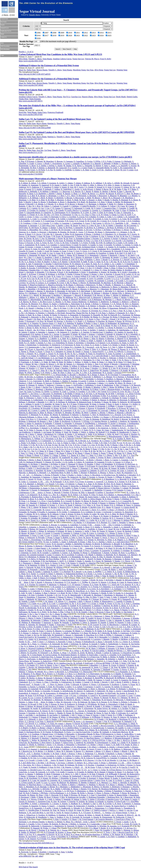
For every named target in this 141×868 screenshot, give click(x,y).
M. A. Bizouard (114, 198)
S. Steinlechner (43, 345)
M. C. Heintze (76, 257)
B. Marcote (63, 824)
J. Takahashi (29, 599)
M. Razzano (66, 326)
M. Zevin (132, 370)
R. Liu (31, 698)
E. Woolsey (133, 434)
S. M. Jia (128, 445)
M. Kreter (48, 471)
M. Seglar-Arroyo (101, 708)
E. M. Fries (65, 243)
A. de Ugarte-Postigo (43, 580)
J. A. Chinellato (134, 756)
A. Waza (133, 432)
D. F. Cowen (112, 392)
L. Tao (137, 449)
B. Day (97, 226)
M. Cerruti (133, 680)
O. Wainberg (61, 815)
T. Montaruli (34, 415)
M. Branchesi (49, 161)
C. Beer (127, 194)
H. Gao (55, 445)
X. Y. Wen (84, 451)
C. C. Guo (91, 445)
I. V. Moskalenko (74, 557)
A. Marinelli (42, 473)
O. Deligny (79, 763)
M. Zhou (61, 373)
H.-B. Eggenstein (77, 234)
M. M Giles (29, 377)
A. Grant (63, 251)
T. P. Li (136, 441)
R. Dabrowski (34, 826)
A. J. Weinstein (79, 364)
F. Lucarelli (91, 488)
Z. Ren (109, 740)
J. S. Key (88, 268)
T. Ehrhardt (85, 396)
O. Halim (111, 253)
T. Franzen (130, 665)
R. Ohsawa (69, 597)
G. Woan (56, 368)
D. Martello (132, 783)
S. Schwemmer (88, 708)
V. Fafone (79, 236)
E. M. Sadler (85, 565)
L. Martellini (31, 289)
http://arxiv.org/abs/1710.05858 (31, 174)
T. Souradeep (90, 343)
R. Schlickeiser (45, 708)
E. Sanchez (134, 516)
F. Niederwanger (131, 700)
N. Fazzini (32, 767)
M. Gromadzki (40, 637)
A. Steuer (106, 426)
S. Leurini (55, 535)
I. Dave (67, 226)
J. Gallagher (94, 398)
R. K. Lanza (56, 276)
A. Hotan (128, 565)
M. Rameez (68, 419)
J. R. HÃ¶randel (111, 774)
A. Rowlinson (58, 582)
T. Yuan (77, 436)
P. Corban (51, 219)
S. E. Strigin (113, 345)
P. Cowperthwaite (71, 499)
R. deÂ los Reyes (50, 706)
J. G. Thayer (125, 561)
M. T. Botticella (104, 633)
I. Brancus (71, 754)
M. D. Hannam (78, 255)
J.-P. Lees (73, 695)
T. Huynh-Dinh (74, 262)
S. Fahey (122, 396)
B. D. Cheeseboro (73, 213)
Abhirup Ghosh (75, 247)
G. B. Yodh (116, 745)
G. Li (54, 447)
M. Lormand (99, 281)
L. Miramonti (86, 787)
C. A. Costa (122, 219)
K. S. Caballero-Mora (70, 728)
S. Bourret (55, 460)
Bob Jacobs (55, 608)
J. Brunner (98, 460)
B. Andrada (55, 749)
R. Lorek (37, 783)
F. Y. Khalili (97, 268)
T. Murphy (75, 565)
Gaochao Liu (76, 97)
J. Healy (56, 257)
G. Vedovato (111, 358)
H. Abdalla (68, 676)
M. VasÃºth (92, 358)
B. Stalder (23, 832)
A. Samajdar (40, 332)
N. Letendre (99, 279)
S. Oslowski (29, 567)
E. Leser (130, 695)
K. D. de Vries (87, 394)
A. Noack (117, 306)
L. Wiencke (119, 815)
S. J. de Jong (121, 760)
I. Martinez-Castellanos (59, 738)
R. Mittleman (47, 300)
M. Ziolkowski (119, 817)
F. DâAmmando (86, 548)
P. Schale (74, 334)
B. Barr (120, 191)
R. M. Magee (68, 285)
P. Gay (63, 466)
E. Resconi (124, 419)
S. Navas (110, 473)
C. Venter (79, 715)
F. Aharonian (91, 676)
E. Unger (98, 430)
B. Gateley (83, 245)
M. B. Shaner (84, 339)
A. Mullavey (124, 302)
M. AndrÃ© (54, 458)
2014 (101, 33)
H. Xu (114, 451)
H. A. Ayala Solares (81, 726)
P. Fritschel (74, 243)
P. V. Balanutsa (105, 587)
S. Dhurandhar (33, 230)
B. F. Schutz (65, 336)
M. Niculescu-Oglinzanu (108, 789)
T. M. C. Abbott (32, 507)
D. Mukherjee (93, 302)
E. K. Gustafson (89, 253)
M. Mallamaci (72, 783)
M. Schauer (62, 801)
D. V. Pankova (86, 417)
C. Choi (83, 627)
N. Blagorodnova (106, 601)
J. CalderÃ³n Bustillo (88, 206)
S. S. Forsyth (117, 241)
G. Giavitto (106, 687)
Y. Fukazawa (71, 551)
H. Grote (132, 251)
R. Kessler (94, 501)
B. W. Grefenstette (84, 606)
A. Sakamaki (117, 620)
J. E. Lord (70, 281)
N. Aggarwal (44, 185)
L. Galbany (127, 635)
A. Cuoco (73, 548)
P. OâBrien (39, 702)
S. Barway (52, 593)
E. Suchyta (104, 518)
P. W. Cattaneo (118, 490)
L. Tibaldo (36, 563)
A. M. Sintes (107, 341)
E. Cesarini (94, 210)
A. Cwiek (125, 824)
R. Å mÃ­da (107, 804)
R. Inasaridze (105, 674)
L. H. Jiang (136, 445)
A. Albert (45, 458)
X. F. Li (84, 447)
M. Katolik (111, 266)
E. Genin (135, 245)
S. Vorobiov (41, 815)
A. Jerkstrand (135, 629)
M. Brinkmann (127, 202)
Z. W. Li (104, 447)
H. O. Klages (43, 778)
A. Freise (43, 243)
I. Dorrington (52, 232)
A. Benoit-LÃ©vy (64, 507)
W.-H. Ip (41, 608)
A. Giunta (76, 170)
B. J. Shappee (62, 495)
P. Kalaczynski (83, 404)
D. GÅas (86, 770)
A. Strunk (122, 345)
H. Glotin (80, 466)
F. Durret (116, 499)
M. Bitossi (96, 198)
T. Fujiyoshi (83, 593)
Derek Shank (121, 97)
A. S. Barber (93, 726)
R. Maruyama (31, 413)
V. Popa (63, 475)
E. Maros (114, 287)
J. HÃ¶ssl (54, 468)
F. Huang (105, 402)
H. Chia (117, 213)
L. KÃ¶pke (110, 406)
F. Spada (78, 561)
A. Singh (90, 341)
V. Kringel (41, 274)
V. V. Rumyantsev (93, 674)
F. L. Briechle (99, 754)
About (2, 34)
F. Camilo (102, 837)
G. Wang (93, 362)
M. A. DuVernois (102, 730)
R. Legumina (53, 780)
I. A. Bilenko (133, 196)
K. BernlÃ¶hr (98, 678)
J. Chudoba (23, 758)
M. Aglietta (65, 747)
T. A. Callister (102, 206)
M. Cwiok (134, 824)
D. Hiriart (49, 663)
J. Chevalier (54, 682)
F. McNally (58, 413)
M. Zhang (28, 373)
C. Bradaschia (71, 202)
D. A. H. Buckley (45, 651)
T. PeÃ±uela (130, 657)
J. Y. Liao (122, 447)
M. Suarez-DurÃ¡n (119, 806)
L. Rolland (90, 328)
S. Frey (38, 824)
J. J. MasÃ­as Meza (49, 785)
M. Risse (47, 797)
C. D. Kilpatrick (31, 495)
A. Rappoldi (90, 492)
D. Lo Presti (117, 780)
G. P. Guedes (79, 772)
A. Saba (72, 538)
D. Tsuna (89, 354)
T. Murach (85, 700)
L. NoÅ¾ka (57, 791)
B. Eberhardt (75, 396)
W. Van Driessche (131, 430)
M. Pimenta (132, 793)
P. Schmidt (109, 334)
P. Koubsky (42, 852)
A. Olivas (39, 417)
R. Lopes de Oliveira (78, 657)
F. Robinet (72, 328)
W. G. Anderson (33, 187)
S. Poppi (57, 538)
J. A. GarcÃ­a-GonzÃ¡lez (81, 732)
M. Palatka (99, 791)
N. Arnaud (98, 187)
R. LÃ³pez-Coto (133, 736)
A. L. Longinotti (95, 736)
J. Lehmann (63, 279)
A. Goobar (63, 606)
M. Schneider (89, 743)
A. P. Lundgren (50, 283)
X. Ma (80, 449)
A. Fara (126, 533)
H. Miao (107, 295)
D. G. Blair (41, 200)
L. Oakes (29, 702)
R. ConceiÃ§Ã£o (100, 758)
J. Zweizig (117, 373)
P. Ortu (134, 535)
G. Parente (127, 791)
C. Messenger (66, 295)
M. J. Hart (28, 257)
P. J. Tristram (94, 599)
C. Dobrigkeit (112, 763)
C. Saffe (58, 589)
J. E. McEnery (133, 555)
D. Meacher (74, 293)
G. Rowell (88, 706)
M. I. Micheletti (62, 787)
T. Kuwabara (111, 408)
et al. (136, 170)
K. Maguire (57, 631)
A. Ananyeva (125, 185)
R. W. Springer (132, 743)
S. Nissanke (101, 306)
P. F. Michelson (30, 557)
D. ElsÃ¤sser (130, 464)
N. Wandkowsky (123, 432)
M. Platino (31, 795)
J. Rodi (30, 383)
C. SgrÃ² (61, 561)
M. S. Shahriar (72, 339)
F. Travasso (129, 352)
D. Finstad (132, 238)
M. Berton (93, 633)
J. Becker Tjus (47, 387)
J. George (38, 247)
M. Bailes (112, 569)
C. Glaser (94, 770)
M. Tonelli (77, 352)
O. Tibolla (30, 745)
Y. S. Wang (75, 451)
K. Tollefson (40, 745)
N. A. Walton (29, 646)
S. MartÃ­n (50, 822)
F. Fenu (51, 767)
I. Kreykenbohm (59, 471)
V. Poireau (53, 704)
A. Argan (44, 488)
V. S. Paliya (31, 559)
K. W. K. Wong (84, 368)
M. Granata (54, 251)
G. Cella (50, 210)
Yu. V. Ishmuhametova (104, 591)
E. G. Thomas (102, 349)
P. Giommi (89, 482)
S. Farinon (109, 236)
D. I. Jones (86, 264)
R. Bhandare (122, 196)
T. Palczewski (65, 417)
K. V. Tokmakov (57, 352)
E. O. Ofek (133, 610)
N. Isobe (81, 618)
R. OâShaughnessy (58, 311)
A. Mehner (58, 822)
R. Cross (121, 392)
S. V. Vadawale (69, 439)
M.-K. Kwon (27, 629)
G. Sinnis (113, 743)
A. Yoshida (64, 670)
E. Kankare (23, 631)
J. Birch (42, 198)
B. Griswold (116, 251)
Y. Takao (84, 622)
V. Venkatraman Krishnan (73, 574)
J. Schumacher (43, 804)
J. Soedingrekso (133, 423)
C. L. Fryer (41, 501)
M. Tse (67, 354)
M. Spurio (63, 477)
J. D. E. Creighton (133, 221)
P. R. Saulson (36, 334)
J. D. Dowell (29, 724)
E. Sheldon (68, 518)
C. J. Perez (57, 317)
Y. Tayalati (91, 477)
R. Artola (81, 653)
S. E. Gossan (126, 249)
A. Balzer (39, 678)
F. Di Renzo (116, 230)
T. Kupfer (30, 610)
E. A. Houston (114, 260)
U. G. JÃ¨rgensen (74, 585)
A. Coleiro (78, 462)
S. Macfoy (82, 283)
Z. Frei (36, 243)
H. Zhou (134, 745)
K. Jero (63, 404)
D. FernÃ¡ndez (92, 655)
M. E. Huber (32, 616)
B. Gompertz (41, 585)
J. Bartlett (51, 194)
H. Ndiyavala (118, 700)
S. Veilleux (105, 834)
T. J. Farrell (41, 574)
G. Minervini (24, 490)
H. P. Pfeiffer (85, 317)
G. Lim (103, 627)
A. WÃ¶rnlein (95, 717)
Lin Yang (48, 150)
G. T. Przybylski (41, 419)
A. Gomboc (54, 542)
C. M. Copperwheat (125, 168)
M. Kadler (121, 468)
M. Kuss (121, 553)
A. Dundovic (46, 765)
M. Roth (137, 797)
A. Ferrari (47, 492)
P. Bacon (105, 189)
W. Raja (37, 567)
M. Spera (68, 531)
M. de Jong (103, 468)
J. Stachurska (61, 426)
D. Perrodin (40, 538)
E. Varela (58, 813)
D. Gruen (97, 512)
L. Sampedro (100, 659)
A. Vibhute (36, 439)
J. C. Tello (123, 661)
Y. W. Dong (23, 445)
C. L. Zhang (49, 453)
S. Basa (128, 458)
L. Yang (41, 370)
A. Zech (39, 719)
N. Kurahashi (100, 408)
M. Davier (74, 226)
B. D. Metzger (64, 503)
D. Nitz (31, 791)
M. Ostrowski (66, 702)
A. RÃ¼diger (59, 330)
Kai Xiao (90, 70)
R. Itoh (110, 593)
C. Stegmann (101, 711)
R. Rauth (129, 704)
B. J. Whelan (59, 434)
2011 (77, 33)
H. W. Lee (48, 279)
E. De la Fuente (53, 730)
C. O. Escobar (89, 765)
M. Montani (107, 300)
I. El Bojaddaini (107, 464)
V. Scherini (71, 801)
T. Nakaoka (51, 597)
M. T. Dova (36, 765)
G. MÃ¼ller (45, 789)
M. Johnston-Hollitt (43, 667)
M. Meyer (132, 698)
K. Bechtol (52, 507)
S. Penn (49, 317)
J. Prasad (112, 319)
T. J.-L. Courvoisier (34, 381)
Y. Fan (55, 665)
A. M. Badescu (115, 749)
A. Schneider (67, 423)
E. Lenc (60, 565)
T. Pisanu (49, 538)
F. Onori (40, 642)
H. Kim (106, 608)
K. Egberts (84, 684)
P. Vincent (95, 715)
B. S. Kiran (114, 608)
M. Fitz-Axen (58, 241)
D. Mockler (105, 787)
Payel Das (23, 112)
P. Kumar (77, 274)
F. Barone (112, 191)
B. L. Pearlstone (124, 315)
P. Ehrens (88, 234)
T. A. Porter (71, 559)
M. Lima (101, 514)
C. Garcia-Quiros (64, 245)
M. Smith (76, 518)
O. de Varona (129, 228)
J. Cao (47, 208)
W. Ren (114, 326)
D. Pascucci (63, 315)
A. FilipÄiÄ (78, 767)
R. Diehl (46, 381)
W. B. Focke (47, 551)
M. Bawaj (91, 194)
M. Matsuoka (36, 620)
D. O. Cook (51, 604)
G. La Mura (130, 553)
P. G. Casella (73, 168)
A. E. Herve (65, 774)
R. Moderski (36, 700)
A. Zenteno (136, 505)
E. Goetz (34, 249)
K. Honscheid (128, 512)
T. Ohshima (78, 597)
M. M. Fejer (68, 238)
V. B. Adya (107, 183)
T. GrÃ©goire (90, 466)
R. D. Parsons (102, 702)
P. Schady (101, 646)
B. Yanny (127, 505)
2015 (109, 33)
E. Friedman (66, 398)
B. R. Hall (119, 253)
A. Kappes (101, 404)
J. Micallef (128, 413)
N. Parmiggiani (44, 490)
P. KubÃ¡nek (88, 663)
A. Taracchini (39, 349)
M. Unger (78, 810)
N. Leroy (90, 279)
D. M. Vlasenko (131, 587)
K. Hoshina (96, 402)
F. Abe (136, 591)
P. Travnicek (45, 810)
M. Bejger (135, 194)
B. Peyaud (32, 704)
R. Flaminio (68, 241)
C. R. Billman (33, 198)
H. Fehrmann (50, 238)
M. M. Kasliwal (85, 608)
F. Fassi (41, 466)
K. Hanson (102, 400)
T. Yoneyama (60, 625)
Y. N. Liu (55, 449)
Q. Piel (39, 704)
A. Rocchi (81, 328)
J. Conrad (85, 682)
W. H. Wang (118, 362)
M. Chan (116, 210)
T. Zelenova (114, 370)
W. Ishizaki (39, 672)
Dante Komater (35, 99)
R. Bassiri (67, 194)
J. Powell (104, 319)
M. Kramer (59, 832)
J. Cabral (105, 653)
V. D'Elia (97, 161)
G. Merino (101, 413)
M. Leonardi (81, 279)
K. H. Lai (136, 274)
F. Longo (130, 170)
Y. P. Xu (120, 451)
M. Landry (23, 276)
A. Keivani (124, 404)
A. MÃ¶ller (97, 572)
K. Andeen (40, 385)
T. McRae (51, 293)
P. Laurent (82, 381)
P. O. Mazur (110, 785)
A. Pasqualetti (73, 315)
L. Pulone (40, 531)
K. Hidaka (57, 618)
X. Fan (102, 236)
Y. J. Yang (29, 453)
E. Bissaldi (71, 375)
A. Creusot (117, 462)
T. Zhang (36, 373)
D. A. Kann (94, 585)
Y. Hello (29, 468)
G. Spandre (87, 561)
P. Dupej (28, 234)
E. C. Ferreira (105, 238)
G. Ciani (121, 215)
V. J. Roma (109, 328)
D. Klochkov (99, 693)
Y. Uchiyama (121, 713)
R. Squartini (34, 806)
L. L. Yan (128, 451)
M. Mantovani (31, 287)
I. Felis (48, 466)
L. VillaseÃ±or (30, 815)
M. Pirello (46, 319)
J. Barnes (42, 569)
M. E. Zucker (107, 373)
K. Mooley (87, 610)
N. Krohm (82, 778)
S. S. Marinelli (33, 738)
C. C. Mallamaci (68, 589)
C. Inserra (48, 631)
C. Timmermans (98, 808)
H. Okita (93, 597)
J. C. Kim (44, 270)
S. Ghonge (65, 247)
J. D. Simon (84, 495)
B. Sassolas (129, 332)
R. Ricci (67, 834)
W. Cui (119, 443)
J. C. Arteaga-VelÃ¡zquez (51, 726)
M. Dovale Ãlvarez (75, 232)
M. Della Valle (46, 635)
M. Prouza (82, 795)
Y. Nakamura (92, 620)
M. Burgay (23, 533)
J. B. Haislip (77, 522)
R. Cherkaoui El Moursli (33, 462)
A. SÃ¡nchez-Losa (108, 475)
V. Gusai (33, 535)
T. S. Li (108, 520)
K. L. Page (88, 484)
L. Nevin (22, 306)
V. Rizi (62, 797)
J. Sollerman (74, 644)
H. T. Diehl (83, 499)
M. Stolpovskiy (79, 806)
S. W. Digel (108, 548)
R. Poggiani (69, 319)
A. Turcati (75, 430)
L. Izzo (132, 637)
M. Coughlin (105, 830)
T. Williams (101, 648)
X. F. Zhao (98, 455)
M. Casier (28, 392)
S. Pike (61, 612)
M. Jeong (56, 404)
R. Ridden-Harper (130, 572)
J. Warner (27, 364)
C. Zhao (54, 373)
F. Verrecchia (74, 486)
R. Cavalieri (41, 210)
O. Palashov (40, 313)
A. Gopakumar (100, 249)
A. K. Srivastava (112, 343)
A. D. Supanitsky (36, 808)
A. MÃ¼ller (133, 639)
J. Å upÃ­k (47, 808)
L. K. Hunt (85, 170)
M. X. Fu (39, 445)
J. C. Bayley (100, 194)
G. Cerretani (84, 210)
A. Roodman (114, 516)
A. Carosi (114, 680)
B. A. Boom (133, 200)
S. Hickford (30, 402)
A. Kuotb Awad (125, 778)
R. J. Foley (131, 492)
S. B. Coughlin (24, 221)
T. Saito (100, 597)
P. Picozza (74, 492)
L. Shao (92, 339)
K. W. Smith (97, 631)
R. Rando (98, 559)
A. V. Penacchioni (72, 672)
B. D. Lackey (126, 274)
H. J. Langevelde (93, 824)
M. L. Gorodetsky (113, 249)
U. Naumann (84, 415)
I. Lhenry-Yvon (99, 780)
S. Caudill (131, 208)
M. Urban (86, 810)
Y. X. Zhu (122, 455)
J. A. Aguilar (109, 383)
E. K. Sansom (51, 830)
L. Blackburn (82, 375)
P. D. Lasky (91, 276)
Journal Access (5, 28)
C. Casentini (121, 208)
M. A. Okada (93, 308)
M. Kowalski (46, 408)
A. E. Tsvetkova (93, 441)
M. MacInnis (106, 283)
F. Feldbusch (42, 767)
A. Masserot (92, 289)
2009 (61, 33)
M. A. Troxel (31, 520)
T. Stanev (82, 426)
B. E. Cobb (42, 604)
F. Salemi (31, 332)
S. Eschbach (114, 684)
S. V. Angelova (46, 187)
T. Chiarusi (47, 462)
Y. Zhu (115, 455)
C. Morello (135, 787)
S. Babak (98, 189)
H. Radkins (79, 323)
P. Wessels (114, 364)
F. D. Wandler (111, 432)
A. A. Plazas (93, 516)
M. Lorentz (23, 698)
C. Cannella (118, 601)
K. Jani (29, 264)
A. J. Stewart (29, 721)
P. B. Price (30, 419)
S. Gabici (68, 687)
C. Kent (81, 268)
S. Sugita (55, 622)
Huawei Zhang (87, 97)
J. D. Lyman (135, 631)
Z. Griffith (67, 400)
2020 (69, 36)
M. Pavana (32, 612)
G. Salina (91, 799)
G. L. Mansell (127, 285)
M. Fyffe (99, 243)
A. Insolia (40, 776)
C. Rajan (101, 323)
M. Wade (52, 362)
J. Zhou (97, 576)
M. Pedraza (136, 315)
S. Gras (70, 251)
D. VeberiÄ (97, 813)
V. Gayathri (108, 245)
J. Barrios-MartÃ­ (118, 458)
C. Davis (93, 510)
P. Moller (115, 164)
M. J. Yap (49, 370)
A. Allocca (99, 185)
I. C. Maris (113, 783)
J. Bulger (54, 616)
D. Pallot (75, 667)
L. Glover (26, 249)
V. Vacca (111, 538)
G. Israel (93, 170)
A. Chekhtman (117, 546)
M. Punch (101, 704)
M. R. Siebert (73, 495)
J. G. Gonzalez (49, 400)
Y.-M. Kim (75, 270)
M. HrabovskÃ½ (133, 774)
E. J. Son (48, 343)
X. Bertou (77, 751)
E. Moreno (135, 738)
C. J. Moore (117, 300)
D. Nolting (133, 306)
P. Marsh (132, 287)
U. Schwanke (76, 708)
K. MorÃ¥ (68, 700)
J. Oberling (39, 308)
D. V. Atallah (37, 189)
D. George (29, 247)
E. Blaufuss (96, 387)
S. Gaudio (92, 245)
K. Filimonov (29, 398)
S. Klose (116, 170)
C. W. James (94, 468)
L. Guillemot (54, 553)
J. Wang (57, 451)
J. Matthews (81, 785)
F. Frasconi (29, 243)
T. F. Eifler (129, 510)
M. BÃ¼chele (80, 680)
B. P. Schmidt (51, 578)
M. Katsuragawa (50, 693)
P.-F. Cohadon (91, 217)
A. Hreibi (134, 260)
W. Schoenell (43, 653)
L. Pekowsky (34, 317)
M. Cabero (45, 206)
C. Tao (65, 576)
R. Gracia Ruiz (102, 466)
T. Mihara (45, 620)
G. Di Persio (74, 490)
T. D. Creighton (25, 223)
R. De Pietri (68, 228)
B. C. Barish (86, 191)
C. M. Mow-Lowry (45, 302)
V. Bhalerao (134, 436)
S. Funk (79, 551)
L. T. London (60, 281)
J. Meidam (105, 293)
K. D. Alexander (112, 497)
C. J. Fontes (42, 837)
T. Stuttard (44, 428)
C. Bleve (131, 751)
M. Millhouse (68, 297)
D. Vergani (110, 531)
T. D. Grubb (60, 772)
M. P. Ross (41, 330)
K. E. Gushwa (77, 253)
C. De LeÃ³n (42, 730)
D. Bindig (87, 387)
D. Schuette (44, 336)
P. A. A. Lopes (110, 501)
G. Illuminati (83, 468)
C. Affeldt (116, 183)
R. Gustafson (101, 253)
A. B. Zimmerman (95, 373)
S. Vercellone (109, 492)
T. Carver (134, 389)
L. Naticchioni (74, 304)
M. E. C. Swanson (116, 518)
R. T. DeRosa (99, 228)
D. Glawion (125, 687)
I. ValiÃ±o (112, 810)
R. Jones (94, 264)
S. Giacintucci (53, 606)
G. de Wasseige (99, 394)
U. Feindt (101, 604)
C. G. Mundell (129, 540)
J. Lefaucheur (82, 695)
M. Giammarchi (67, 770)
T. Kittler (64, 406)
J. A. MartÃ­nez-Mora (55, 473)
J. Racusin (29, 379)
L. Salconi (134, 330)
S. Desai (111, 510)
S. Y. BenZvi (24, 728)
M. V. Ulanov (105, 441)
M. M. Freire (90, 767)
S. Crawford (33, 651)
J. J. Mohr (60, 516)
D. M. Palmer (98, 484)
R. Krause (73, 778)
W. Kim (58, 270)
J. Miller (59, 297)
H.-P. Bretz (94, 389)
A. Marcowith (69, 698)
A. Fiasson (31, 687)
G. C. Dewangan (47, 439)
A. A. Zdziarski (30, 719)
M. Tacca (104, 347)
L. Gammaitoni (29, 245)
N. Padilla (120, 657)
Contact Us (4, 37)
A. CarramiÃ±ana (97, 728)
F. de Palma (98, 548)
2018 (53, 36)
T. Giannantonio (74, 512)
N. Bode (75, 200)
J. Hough (104, 260)
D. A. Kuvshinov (103, 589)
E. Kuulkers (109, 379)
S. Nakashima (95, 700)
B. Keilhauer (120, 776)
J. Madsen (113, 410)
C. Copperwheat (62, 604)
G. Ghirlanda (126, 161)
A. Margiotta (31, 473)
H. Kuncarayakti (84, 639)
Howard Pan (70, 313)
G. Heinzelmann (81, 689)
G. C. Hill (49, 402)
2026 (38, 38)
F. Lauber (42, 410)
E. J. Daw (90, 226)
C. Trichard (88, 713)
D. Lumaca (40, 283)
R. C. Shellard (84, 804)
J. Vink (102, 715)
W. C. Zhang (127, 453)
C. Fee (42, 238)
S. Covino (89, 161)
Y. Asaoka (115, 670)
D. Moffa (56, 300)
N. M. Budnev (81, 589)
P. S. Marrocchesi (86, 672)
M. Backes (31, 678)
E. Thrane (31, 352)
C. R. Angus (56, 633)
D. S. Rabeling (68, 323)
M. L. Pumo (32, 644)
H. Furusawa (94, 593)
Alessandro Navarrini (115, 535)
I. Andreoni (46, 572)
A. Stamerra (77, 531)
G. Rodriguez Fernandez (96, 797)
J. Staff (34, 578)
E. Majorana (79, 285)
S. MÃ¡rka (61, 287)
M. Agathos (23, 185)
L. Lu (83, 410)
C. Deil (111, 682)
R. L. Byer (36, 206)
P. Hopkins (89, 260)
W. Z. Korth (122, 272)
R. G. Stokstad (128, 426)
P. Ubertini (57, 383)
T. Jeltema (28, 514)
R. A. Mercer (24, 295)
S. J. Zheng (108, 455)
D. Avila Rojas (67, 726)
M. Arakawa (127, 676)
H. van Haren (130, 466)
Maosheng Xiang (79, 70)
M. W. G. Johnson (40, 514)
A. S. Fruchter (30, 585)
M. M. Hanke (51, 255)
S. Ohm (57, 702)
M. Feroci (115, 486)
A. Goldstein (39, 377)
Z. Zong (128, 817)
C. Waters (107, 616)
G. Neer (93, 415)
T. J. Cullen (54, 223)
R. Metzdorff (87, 295)
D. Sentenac (132, 336)
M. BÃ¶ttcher (120, 678)
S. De (103, 226)
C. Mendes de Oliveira (114, 651)
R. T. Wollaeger (72, 837)
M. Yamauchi (41, 625)
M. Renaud (38, 706)
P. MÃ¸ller (57, 540)
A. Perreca (66, 317)
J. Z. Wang (109, 362)
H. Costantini (99, 462)
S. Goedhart (120, 837)
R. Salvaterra (50, 531)
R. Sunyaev (48, 383)
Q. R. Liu (76, 410)
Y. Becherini (58, 678)
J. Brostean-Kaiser (113, 389)
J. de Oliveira (50, 763)
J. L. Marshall (32, 503)
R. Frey (50, 243)
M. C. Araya (79, 187)
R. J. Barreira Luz (25, 751)
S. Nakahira (70, 620)
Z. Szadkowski (65, 808)
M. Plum (39, 795)
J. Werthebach (48, 434)
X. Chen (93, 213)
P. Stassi (70, 806)
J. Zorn (60, 719)
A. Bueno (119, 754)
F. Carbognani (77, 208)
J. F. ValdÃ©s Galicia (99, 810)
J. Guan (83, 445)
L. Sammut (50, 332)
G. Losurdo (109, 281)
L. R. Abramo (54, 653)
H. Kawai (98, 618)
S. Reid (97, 326)
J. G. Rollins (99, 328)
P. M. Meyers (98, 295)
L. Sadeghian (111, 330)
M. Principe (59, 321)
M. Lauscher (42, 780)
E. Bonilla (114, 200)
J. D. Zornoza (64, 479)
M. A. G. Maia (110, 514)
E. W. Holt (91, 774)
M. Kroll (63, 408)
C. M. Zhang (59, 453)
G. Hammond (32, 255)
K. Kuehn (85, 514)
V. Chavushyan (126, 653)
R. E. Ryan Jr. (76, 834)
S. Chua (93, 215)
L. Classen (71, 392)
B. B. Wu (92, 451)
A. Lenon (72, 279)
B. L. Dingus (90, 730)
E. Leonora (112, 471)
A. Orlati (127, 535)
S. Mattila (114, 639)
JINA (2, 43)
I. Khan (106, 268)
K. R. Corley (87, 219)
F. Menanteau (33, 516)
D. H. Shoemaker (131, 339)
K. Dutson (59, 684)
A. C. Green (93, 251)
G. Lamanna (58, 695)
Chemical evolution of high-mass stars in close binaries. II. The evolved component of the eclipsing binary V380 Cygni (72, 848)
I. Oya (74, 702)
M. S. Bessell (76, 572)
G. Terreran (123, 644)
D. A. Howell (105, 567)
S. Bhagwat (112, 196)
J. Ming (115, 297)
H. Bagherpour (107, 385)
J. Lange (40, 276)
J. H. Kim (31, 595)
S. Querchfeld (101, 795)
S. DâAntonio (131, 223)
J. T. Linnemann (82, 736)
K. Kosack (130, 693)
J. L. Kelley (133, 404)
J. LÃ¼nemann (92, 410)
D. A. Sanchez (133, 706)
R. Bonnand (123, 200)
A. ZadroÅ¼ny (93, 370)
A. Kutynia (108, 274)
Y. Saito (107, 597)
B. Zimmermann (106, 817)
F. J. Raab (58, 323)
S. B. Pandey (30, 665)
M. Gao (61, 445)
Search (3, 25)
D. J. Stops (85, 345)
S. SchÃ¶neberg (89, 423)
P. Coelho (136, 653)
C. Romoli (79, 706)
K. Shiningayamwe (32, 711)
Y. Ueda (128, 622)
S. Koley (83, 272)
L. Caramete (124, 460)
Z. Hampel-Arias (47, 734)
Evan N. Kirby (106, 59)
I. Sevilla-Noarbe (56, 518)
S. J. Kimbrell (85, 270)
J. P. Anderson (45, 633)
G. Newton (42, 306)
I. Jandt (55, 776)
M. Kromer (73, 639)
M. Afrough (125, 183)
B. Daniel (60, 760)
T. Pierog (123, 793)
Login (2, 55)
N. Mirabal (41, 557)
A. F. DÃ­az (126, 462)
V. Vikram (51, 520)
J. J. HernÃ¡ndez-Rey (41, 468)
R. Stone (77, 345)
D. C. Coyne (112, 221)
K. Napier (53, 304)
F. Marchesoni (43, 287)
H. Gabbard (108, 243)
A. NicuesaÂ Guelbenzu (35, 648)
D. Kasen (100, 495)
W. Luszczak (103, 410)
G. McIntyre (130, 291)
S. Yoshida (69, 436)
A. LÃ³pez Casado (26, 783)
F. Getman (117, 161)
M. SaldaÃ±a (121, 475)
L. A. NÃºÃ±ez (68, 791)
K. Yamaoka (30, 625)
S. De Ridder (68, 394)
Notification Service (6, 31)
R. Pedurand (23, 317)
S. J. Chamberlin (105, 210)
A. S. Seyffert (123, 708)
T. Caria (38, 533)
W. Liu (65, 595)
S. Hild (39, 260)
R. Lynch (61, 283)
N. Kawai (106, 618)
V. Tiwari (47, 352)
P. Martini (129, 514)
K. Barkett (104, 191)
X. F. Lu (68, 449)
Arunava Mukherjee (79, 302)
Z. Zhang (62, 455)
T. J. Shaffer (52, 339)
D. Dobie (42, 565)
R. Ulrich (70, 810)
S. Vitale (113, 360)
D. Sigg (64, 341)
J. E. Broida (39, 204)
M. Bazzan (110, 194)
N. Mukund (114, 302)
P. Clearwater (54, 217)
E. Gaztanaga (51, 512)
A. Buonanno (129, 204)
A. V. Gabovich (34, 591)
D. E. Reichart (102, 522)
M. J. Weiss (30, 434)
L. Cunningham (76, 223)
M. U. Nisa (52, 740)
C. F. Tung (66, 430)
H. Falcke (121, 765)
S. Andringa (65, 749)
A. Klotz (28, 578)
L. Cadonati (55, 206)
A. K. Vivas (96, 505)
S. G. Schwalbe (76, 336)
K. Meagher (67, 413)
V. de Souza (61, 763)
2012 (85, 33)
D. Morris (119, 576)
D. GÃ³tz (39, 542)
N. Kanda (117, 593)
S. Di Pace (97, 230)
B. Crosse (112, 665)
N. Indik (84, 262)
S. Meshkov (56, 295)
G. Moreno (135, 300)
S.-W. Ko (135, 627)
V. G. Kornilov (82, 587)
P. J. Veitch (128, 358)
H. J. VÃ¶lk (117, 715)
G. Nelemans (104, 304)
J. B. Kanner (59, 266)
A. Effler (66, 234)
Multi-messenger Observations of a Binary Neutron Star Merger (48, 179)
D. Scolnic (51, 505)
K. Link (109, 780)
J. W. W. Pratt (121, 319)
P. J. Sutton (65, 347)
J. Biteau (97, 751)
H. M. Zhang (77, 453)
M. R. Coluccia (87, 758)
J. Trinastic (29, 354)
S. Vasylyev (61, 569)
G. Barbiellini (97, 490)
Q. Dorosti (136, 763)
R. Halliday (89, 772)
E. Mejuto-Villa (116, 293)
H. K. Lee (31, 279)
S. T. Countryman (48, 221)
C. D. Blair (31, 200)
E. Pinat (22, 419)
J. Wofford (73, 368)
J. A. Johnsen (63, 776)
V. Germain (55, 247)
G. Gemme (126, 245)
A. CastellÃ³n (39, 663)
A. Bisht (88, 198)
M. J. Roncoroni (127, 797)
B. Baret (108, 458)
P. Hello (96, 257)
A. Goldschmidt (37, 400)
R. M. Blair (50, 200)
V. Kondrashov (92, 272)
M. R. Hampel (100, 772)
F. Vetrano (57, 360)
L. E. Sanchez (84, 332)
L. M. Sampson (61, 332)
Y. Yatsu (42, 614)
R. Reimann (95, 419)
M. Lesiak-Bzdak (53, 410)
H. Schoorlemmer (102, 743)
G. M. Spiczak (40, 426)
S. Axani (98, 385)
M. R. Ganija (40, 245)
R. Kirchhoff (128, 270)
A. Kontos (103, 272)
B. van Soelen (52, 715)
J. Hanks (61, 255)
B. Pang (92, 313)
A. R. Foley (110, 837)
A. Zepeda (95, 817)
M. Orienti (117, 557)
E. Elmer (50, 574)
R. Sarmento (30, 801)
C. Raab (51, 419)
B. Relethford (105, 419)
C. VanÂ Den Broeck (117, 356)
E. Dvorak (65, 396)
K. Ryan (84, 330)
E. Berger (81, 497)
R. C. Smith (85, 518)
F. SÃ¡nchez (100, 799)
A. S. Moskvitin (79, 674)
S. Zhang (102, 453)
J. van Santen (46, 432)
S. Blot (104, 387)
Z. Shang (27, 576)
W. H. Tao (23, 451)
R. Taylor (68, 349)
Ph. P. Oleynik (80, 441)
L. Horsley (30, 667)
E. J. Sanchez (73, 332)
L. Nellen (33, 740)
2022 (85, 36)
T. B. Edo (46, 234)
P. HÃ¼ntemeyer (107, 734)
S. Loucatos (129, 471)
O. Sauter (45, 334)
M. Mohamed (47, 700)
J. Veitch (120, 358)
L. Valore (120, 810)
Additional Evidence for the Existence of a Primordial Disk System (49, 66)
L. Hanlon (64, 381)
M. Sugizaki (64, 622)
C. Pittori (123, 486)
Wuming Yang (122, 70)
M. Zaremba (112, 826)
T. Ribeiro (23, 653)
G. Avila (105, 749)
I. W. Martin (41, 289)
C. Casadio (30, 824)
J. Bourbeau (48, 389)
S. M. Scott (94, 336)
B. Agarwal (135, 183)
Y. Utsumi (113, 599)
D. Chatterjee (46, 213)
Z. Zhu (70, 576)
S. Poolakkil (129, 377)
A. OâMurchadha (51, 417)
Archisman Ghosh (89, 247)
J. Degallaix (119, 226)
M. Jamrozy (78, 691)
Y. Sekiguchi (122, 597)
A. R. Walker (60, 520)
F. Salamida (66, 799)
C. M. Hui (65, 377)
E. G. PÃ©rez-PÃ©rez (97, 740)
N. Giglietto (115, 551)
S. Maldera (98, 555)
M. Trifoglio (64, 490)
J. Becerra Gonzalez (107, 726)
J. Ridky (33, 797)
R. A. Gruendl (66, 501)
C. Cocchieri (71, 217)
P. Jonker (45, 824)
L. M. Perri (75, 317)
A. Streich (99, 806)
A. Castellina (86, 756)
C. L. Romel (128, 328)
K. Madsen (47, 610)
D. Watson (97, 166)
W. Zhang (118, 453)
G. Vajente (52, 356)
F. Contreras (123, 758)
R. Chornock (50, 499)
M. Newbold (42, 740)
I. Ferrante (95, 238)
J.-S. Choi (53, 629)
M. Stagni (95, 538)
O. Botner (29, 389)
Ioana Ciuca (42, 112)
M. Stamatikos (72, 426)
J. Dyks (67, 684)
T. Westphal (135, 364)
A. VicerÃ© (66, 360)
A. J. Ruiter (124, 642)
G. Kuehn (69, 274)
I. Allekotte (102, 747)
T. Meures (110, 413)
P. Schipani (60, 531)
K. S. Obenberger (115, 721)
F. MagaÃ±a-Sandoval (36, 285)
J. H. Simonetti (87, 721)
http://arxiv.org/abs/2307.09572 (31, 101)
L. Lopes (126, 780)
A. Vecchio (102, 358)
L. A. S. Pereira (71, 793)
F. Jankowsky (100, 691)
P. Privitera (73, 795)
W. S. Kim (66, 270)
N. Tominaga (83, 599)
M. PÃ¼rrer (127, 321)
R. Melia (104, 657)
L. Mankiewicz (58, 826)
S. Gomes (50, 249)
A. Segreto (64, 804)
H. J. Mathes (62, 785)
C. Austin (76, 189)
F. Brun (56, 680)
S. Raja (94, 323)
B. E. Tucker (31, 574)
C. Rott (49, 421)
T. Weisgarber (69, 745)
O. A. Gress (91, 589)
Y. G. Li (91, 447)
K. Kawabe (31, 268)
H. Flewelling (63, 616)
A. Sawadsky (65, 334)
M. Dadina (60, 529)
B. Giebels (116, 687)
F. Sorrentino (79, 343)
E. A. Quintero (33, 323)
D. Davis (82, 226)
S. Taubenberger (112, 644)
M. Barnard (48, 678)
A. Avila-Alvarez (87, 189)
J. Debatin (70, 763)
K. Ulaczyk (93, 582)
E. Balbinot (131, 497)
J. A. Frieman (31, 501)
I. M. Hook (124, 637)
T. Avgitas (100, 458)
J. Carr (132, 460)
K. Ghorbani (114, 398)
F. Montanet (125, 787)
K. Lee (55, 279)
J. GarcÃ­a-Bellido (53, 501)
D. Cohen (100, 217)
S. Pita (45, 704)
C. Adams (69, 183)
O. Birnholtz (59, 198)
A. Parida (45, 315)
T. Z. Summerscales (32, 347)
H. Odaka (50, 702)
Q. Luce (44, 783)
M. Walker (68, 362)
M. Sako (22, 505)
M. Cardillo (66, 488)
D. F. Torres (45, 563)
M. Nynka (44, 828)
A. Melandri (106, 164)
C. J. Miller (43, 516)
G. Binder (79, 387)
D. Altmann (30, 385)
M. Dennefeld (57, 635)
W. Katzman (134, 266)
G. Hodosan (62, 585)
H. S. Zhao (81, 455)
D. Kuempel (91, 778)
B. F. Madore (109, 495)
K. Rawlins (77, 419)
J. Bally (80, 601)
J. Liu (30, 281)
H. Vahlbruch (42, 356)
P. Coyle (108, 462)
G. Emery (93, 684)
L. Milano (31, 297)
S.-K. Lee (110, 627)
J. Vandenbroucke (117, 430)
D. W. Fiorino (46, 732)
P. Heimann (56, 774)
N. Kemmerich (131, 776)
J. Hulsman (31, 776)
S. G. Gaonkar (52, 245)
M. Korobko (112, 272)
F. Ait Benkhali (102, 676)
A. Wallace (91, 432)
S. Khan (112, 268)
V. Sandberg (108, 332)
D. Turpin (109, 477)
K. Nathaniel (127, 721)
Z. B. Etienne (31, 236)
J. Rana (91, 612)
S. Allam (123, 497)
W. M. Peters (52, 612)
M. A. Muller (55, 789)
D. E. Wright (40, 646)
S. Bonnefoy (31, 680)
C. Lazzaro (119, 276)
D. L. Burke (106, 507)
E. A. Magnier (75, 616)
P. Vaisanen (110, 648)
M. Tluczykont (78, 713)
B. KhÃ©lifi (74, 693)
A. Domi (62, 464)
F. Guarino (70, 772)
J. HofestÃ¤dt (64, 468)
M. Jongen (112, 468)
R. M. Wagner (52, 717)
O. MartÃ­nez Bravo (34, 785)
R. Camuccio (115, 653)
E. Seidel (102, 336)
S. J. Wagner (33, 717)
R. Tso (73, 354)
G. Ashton (125, 187)
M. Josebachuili (75, 776)
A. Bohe (99, 200)
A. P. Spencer (100, 343)
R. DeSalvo (119, 228)
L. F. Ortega (44, 311)
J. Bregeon (47, 546)
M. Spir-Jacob (68, 711)
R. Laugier (133, 625)
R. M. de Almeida (109, 760)
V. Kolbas (69, 852)
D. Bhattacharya (25, 439)
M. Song (30, 426)
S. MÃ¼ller (66, 789)
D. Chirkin (45, 392)
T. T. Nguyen (71, 306)
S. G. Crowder (44, 223)
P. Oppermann (113, 308)
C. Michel (115, 295)
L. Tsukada (81, 354)
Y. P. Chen (112, 443)
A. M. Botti (55, 754)
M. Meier (85, 413)
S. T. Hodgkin (114, 637)
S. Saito (124, 706)
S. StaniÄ (52, 806)
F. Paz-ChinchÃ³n (123, 503)
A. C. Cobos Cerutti (45, 758)
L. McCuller (108, 291)
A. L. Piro (52, 495)
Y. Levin (107, 279)
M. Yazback (58, 370)
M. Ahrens (127, 383)
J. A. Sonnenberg (58, 343)
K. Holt (72, 260)
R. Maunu (49, 413)
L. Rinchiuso (70, 706)
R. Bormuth (46, 460)
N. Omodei (108, 557)
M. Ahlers (119, 383)
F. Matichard (29, 291)
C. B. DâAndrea (69, 510)
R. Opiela (79, 826)
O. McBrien (123, 639)
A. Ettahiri (33, 466)
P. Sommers (127, 804)
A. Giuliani (132, 486)
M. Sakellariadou (123, 330)
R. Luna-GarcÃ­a (120, 736)
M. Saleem (23, 332)
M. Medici (76, 413)
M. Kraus (29, 695)
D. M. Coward (90, 221)
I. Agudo (125, 822)
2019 (61, 36)
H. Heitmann (87, 257)
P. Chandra (128, 601)
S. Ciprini (29, 548)
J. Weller (82, 520)
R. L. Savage (54, 334)
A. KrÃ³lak (60, 274)
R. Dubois (29, 551)
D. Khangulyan (62, 693)
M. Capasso (98, 680)
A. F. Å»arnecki (123, 826)
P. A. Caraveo (95, 546)
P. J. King (103, 270)
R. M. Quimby (82, 612)
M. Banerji (43, 507)
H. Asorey (91, 749)
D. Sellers (110, 336)
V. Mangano (116, 285)
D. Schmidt (99, 801)
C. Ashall (65, 633)
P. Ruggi (68, 330)
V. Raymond (56, 326)
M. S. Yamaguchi (124, 599)
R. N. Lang (32, 276)
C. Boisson (130, 678)
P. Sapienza (46, 477)
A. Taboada (75, 808)
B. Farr (117, 236)
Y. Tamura (50, 599)
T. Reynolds (108, 642)
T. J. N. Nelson (116, 304)
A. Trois (51, 488)
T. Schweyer (134, 646)
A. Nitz (109, 306)
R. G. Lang (32, 780)
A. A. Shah (62, 339)
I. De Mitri (40, 763)
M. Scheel (82, 334)
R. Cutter (121, 582)
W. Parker (54, 315)
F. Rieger (61, 706)
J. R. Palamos (30, 313)
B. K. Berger (41, 196)
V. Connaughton (125, 375)
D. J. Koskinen (34, 408)
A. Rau (126, 646)
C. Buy (29, 206)
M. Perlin (81, 793)
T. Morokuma (107, 595)
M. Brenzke (85, 389)
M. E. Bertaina (67, 751)
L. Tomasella (87, 166)
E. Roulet (22, 799)
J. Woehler (64, 368)
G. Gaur (100, 245)
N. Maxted (104, 698)
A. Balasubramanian (114, 436)
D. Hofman (64, 260)
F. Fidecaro (123, 238)
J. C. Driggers (122, 232)
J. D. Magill (89, 555)
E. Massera (82, 289)
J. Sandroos (122, 421)
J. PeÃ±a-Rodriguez (56, 793)
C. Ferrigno (99, 379)
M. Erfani (79, 765)
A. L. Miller (40, 297)
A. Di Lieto (88, 230)
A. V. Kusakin (59, 674)
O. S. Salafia (41, 166)
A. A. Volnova (134, 672)
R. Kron (77, 514)
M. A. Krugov (47, 674)
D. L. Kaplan (51, 565)
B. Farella (85, 724)
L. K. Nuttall (29, 308)
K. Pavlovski (24, 852)
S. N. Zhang (31, 443)
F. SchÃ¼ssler (57, 708)
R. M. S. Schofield (131, 334)
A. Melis (73, 535)
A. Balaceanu (126, 749)
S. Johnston (58, 574)
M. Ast (132, 187)
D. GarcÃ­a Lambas (97, 651)
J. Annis (102, 497)
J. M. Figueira (66, 767)
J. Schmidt (100, 334)
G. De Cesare (30, 170)
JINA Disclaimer (5, 49)
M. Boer (33, 168)
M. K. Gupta (66, 253)
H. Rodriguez (89, 659)
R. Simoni (44, 711)
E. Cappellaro (79, 161)
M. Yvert (83, 370)
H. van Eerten (31, 837)
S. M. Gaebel (128, 243)
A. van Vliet (49, 813)
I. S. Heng (124, 257)
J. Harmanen (79, 637)
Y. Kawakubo (85, 670)
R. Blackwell (109, 678)
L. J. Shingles (86, 631)
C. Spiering (50, 426)
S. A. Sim (32, 631)
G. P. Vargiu (120, 538)
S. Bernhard (87, 678)
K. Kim (52, 270)
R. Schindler (33, 518)
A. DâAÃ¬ (44, 482)
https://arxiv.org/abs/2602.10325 (31, 61)
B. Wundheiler (41, 817)
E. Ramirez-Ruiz (36, 497)
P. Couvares (60, 221)
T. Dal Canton (96, 223)
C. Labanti (124, 488)
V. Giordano (71, 466)
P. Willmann (84, 717)
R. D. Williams (94, 366)
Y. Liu (48, 449)
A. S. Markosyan (92, 287)
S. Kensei (114, 553)
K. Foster (109, 604)
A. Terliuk (113, 428)
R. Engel (61, 765)
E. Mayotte (101, 785)
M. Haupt (62, 689)
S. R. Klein (72, 406)
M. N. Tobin (28, 430)
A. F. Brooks (49, 204)
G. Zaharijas (91, 563)
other (41, 856)
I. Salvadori (131, 475)
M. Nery (125, 304)
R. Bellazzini (106, 544)
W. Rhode (132, 419)
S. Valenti (130, 522)
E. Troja (62, 563)
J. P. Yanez (53, 436)
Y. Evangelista (96, 486)
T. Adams (77, 183)
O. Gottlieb (72, 606)
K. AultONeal (66, 189)
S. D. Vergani (89, 540)
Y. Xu (46, 436)
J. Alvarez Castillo (123, 747)
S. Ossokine (72, 311)
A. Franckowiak (54, 398)
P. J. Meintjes (122, 698)
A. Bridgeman (88, 754)
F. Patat (69, 642)
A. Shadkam (73, 804)
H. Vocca (125, 360)
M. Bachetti (127, 531)
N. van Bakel (70, 356)
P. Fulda (92, 243)
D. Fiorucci (28, 241)
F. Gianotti (55, 490)
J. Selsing (51, 166)
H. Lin (101, 501)
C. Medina (120, 785)
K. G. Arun (107, 187)
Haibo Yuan (31, 70)
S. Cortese (113, 219)
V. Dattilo (59, 226)
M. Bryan (70, 680)
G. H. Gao (47, 445)
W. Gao (46, 542)
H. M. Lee (39, 279)
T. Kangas (85, 585)
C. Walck (82, 432)
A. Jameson (107, 574)
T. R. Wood (124, 434)
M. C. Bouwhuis (67, 460)
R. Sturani (130, 345)
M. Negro (86, 557)
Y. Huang (114, 445)
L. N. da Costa (83, 510)
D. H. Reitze (106, 326)
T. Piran (71, 540)
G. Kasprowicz (46, 826)
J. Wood (100, 745)
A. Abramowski (79, 676)
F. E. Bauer (84, 633)
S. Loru (47, 535)
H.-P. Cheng (108, 213)
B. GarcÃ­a (123, 767)
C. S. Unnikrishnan (129, 354)
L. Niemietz (133, 789)
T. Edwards (75, 684)
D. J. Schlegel (41, 505)
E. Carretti (46, 533)
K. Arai (71, 187)
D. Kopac (82, 542)
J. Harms (121, 255)
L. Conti (34, 219)
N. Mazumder (60, 291)
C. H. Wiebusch (79, 434)
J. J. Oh (70, 308)
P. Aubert (22, 678)
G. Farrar (137, 765)
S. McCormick (96, 291)
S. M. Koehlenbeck (71, 272)
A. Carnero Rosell (128, 507)
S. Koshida (40, 595)
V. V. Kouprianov (89, 522)
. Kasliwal (108, 170)
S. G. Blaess (106, 751)
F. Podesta (39, 589)
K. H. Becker (38, 751)
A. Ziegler (53, 719)
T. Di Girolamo (77, 230)
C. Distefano (43, 464)
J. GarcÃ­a (103, 655)
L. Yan (35, 614)
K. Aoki (22, 593)
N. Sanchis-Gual (96, 332)
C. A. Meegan (107, 377)
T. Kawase (126, 618)
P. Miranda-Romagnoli (121, 738)
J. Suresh (57, 347)
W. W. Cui (127, 443)
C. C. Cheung (129, 546)
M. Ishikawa (73, 618)
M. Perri (107, 484)
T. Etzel (39, 236)
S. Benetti (39, 161)
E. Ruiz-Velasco (46, 743)
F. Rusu (107, 612)
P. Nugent (102, 503)
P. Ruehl (41, 799)
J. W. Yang (136, 451)
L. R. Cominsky (130, 217)
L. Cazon (113, 756)
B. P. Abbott (23, 183)
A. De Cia (35, 635)
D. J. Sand (112, 522)
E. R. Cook (60, 499)
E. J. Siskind (70, 561)
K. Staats (123, 343)
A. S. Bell (31, 196)
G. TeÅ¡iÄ (122, 428)
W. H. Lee (59, 834)
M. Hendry (115, 257)
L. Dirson (133, 682)
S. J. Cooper (42, 219)
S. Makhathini (131, 837)
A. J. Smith (121, 743)
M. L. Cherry (49, 672)
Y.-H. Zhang (45, 373)
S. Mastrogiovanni (129, 289)
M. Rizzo (43, 328)
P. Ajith (77, 185)
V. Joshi (137, 734)
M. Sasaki (34, 708)
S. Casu (83, 533)
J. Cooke (104, 569)
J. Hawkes (70, 689)
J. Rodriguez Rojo (113, 797)
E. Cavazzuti (106, 546)
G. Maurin (95, 698)
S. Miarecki (119, 413)
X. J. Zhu (83, 373)
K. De (72, 604)
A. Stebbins (95, 518)
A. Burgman (125, 389)
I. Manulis (106, 639)
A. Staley (131, 343)
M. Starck (129, 659)
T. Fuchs (75, 398)
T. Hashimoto (47, 618)
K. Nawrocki (70, 826)
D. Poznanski (33, 569)
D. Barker (95, 191)
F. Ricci (130, 326)
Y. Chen (100, 213)
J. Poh (46, 795)
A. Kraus (68, 832)
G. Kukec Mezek (103, 778)
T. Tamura (30, 672)
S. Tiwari (39, 352)
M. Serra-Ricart (79, 591)
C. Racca (86, 475)
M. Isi (120, 262)
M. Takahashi (107, 561)
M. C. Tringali (40, 354)
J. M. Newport (32, 306)
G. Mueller (57, 302)
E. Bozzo (127, 379)
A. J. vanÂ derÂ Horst (121, 542)
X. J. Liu (42, 449)
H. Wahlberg (51, 815)
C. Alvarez (29, 726)
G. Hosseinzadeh (127, 567)
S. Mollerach (115, 787)
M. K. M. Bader (115, 189)
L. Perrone (89, 793)
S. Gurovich (34, 657)
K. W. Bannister (31, 565)
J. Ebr (54, 765)
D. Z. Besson (69, 387)
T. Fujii (99, 767)
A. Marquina (123, 287)
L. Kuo (100, 274)
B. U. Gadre (118, 243)
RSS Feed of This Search (28, 867)
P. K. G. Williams (116, 505)
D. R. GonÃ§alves (124, 655)
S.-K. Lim (45, 629)
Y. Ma (67, 283)
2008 (53, 33)
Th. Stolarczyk (73, 477)
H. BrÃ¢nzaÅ (80, 460)
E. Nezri (118, 473)
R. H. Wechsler (72, 520)
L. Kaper (63, 542)
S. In (21, 404)
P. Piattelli (55, 475)
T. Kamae (106, 553)
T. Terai (74, 599)
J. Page (120, 311)
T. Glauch (131, 398)
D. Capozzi (116, 507)
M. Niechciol (123, 789)
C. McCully (115, 567)
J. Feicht (59, 238)
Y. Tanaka (116, 561)
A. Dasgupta (32, 226)
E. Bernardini (58, 387)
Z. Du (130, 232)
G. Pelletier (123, 702)
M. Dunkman (55, 396)
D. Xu (97, 629)
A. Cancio (59, 756)
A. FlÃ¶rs (108, 635)
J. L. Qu (114, 449)
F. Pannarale (120, 313)
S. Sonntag (136, 804)
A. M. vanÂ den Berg (35, 813)
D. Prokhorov (70, 704)
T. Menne (93, 413)
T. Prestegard (30, 321)
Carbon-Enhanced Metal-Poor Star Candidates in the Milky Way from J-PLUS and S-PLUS (60, 54)
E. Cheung (37, 392)
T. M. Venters (71, 563)
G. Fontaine (41, 687)
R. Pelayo (77, 740)
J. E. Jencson (66, 608)
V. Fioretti (33, 490)
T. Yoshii (69, 625)
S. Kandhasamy (41, 266)
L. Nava (65, 540)
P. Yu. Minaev (36, 674)
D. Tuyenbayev (99, 354)
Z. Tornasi (85, 352)
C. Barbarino (74, 633)
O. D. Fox (117, 604)
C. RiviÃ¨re (125, 740)
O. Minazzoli (96, 297)
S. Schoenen (77, 423)
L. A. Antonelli (122, 166)
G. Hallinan (96, 606)
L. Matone (39, 291)
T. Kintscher (46, 406)
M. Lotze (121, 471)
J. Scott (86, 336)
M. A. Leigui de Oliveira (68, 780)
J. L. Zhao (90, 455)
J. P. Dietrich (119, 510)
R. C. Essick (132, 234)
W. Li (66, 447)
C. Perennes (133, 702)
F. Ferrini (114, 238)
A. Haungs (29, 774)
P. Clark (28, 635)
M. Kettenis (54, 824)
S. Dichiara (80, 730)
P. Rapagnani (46, 326)
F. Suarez (107, 806)
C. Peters (98, 793)
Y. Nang (94, 449)
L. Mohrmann (58, 700)
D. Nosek (39, 791)
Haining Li (51, 123)
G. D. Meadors (85, 293)
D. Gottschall (33, 689)
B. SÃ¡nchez (32, 653)
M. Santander (133, 421)
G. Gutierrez (117, 512)
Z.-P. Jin (100, 170)
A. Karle (116, 404)
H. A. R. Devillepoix (114, 828)
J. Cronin (39, 760)
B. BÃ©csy (119, 194)
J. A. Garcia (34, 606)
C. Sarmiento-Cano (43, 801)
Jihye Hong (23, 59)
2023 (93, 36)
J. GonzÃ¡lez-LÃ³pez (122, 819)
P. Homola (100, 774)
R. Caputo (85, 546)
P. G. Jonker (29, 639)
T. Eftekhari (125, 499)
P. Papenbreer (117, 791)
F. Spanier (58, 711)
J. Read (74, 326)
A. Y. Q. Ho (131, 606)
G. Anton (67, 385)
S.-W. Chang (87, 572)
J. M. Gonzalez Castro (85, 249)
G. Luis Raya (107, 736)
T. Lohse (137, 695)
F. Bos (127, 387)
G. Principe (81, 559)
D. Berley (33, 728)
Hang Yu (67, 370)
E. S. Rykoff (125, 516)
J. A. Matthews (106, 738)
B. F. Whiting (55, 366)
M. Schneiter (110, 659)
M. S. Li (60, 447)
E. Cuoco (86, 223)
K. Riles (36, 328)
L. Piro (113, 832)
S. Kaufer (22, 268)
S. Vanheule (36, 432)
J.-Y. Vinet (105, 360)
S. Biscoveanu (79, 198)
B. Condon (77, 682)
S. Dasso (68, 760)
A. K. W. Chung (102, 215)
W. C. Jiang (23, 447)
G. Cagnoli (64, 206)
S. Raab (121, 704)
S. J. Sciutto (54, 804)
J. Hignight (40, 402)
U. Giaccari (55, 770)
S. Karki (79, 266)
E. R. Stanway (126, 585)
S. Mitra (131, 297)
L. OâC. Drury (47, 684)
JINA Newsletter (5, 46)
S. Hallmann (120, 466)
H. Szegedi (93, 644)
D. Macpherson (113, 625)
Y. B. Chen (103, 443)
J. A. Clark (44, 217)
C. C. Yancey (33, 370)
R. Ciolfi (114, 168)
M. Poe (61, 319)
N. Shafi (132, 708)
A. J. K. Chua (83, 215)
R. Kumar (85, 274)
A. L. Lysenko (69, 441)
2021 (77, 36)
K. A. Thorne (131, 349)
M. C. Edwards (56, 234)
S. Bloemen (60, 200)
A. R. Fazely (130, 396)
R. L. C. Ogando (82, 516)
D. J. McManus (31, 293)
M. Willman (116, 616)
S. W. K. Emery (69, 482)
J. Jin (30, 447)
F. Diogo (102, 763)
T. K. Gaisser (84, 398)
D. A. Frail (125, 604)
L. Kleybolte (29, 272)
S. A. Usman (31, 356)
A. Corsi (105, 219)
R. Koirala (90, 406)
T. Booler (102, 828)
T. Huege (22, 776)
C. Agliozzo (34, 633)
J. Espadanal (100, 765)
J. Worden (94, 368)
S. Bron (102, 389)
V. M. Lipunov (56, 587)
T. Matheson (42, 503)
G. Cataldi (104, 756)
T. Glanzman (24, 553)
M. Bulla (114, 633)
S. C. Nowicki (116, 415)
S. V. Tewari (77, 349)
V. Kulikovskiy (71, 471)
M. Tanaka (67, 166)
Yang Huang (47, 59)
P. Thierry (42, 578)
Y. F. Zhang (44, 455)
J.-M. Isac (113, 262)
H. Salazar (57, 743)
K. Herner (85, 501)
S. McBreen (96, 377)
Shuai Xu (22, 70)
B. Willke (127, 366)
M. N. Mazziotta (120, 555)
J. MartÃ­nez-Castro (76, 738)
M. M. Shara (91, 648)
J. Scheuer (91, 334)
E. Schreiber (34, 336)
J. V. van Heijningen (42, 358)
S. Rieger (28, 328)
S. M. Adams (48, 601)
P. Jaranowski (37, 264)
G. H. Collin (91, 392)
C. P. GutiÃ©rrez (53, 637)
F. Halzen (93, 400)
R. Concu (90, 533)
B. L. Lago (135, 778)
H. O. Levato (49, 589)
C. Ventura (107, 813)
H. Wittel (48, 368)
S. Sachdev (92, 330)
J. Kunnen (81, 408)
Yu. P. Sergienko (57, 591)
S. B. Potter (120, 648)
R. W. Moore (44, 415)
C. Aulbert (56, 189)
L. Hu (115, 574)
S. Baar (45, 593)
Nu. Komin (121, 693)
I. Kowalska (132, 272)
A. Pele (42, 317)
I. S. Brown (104, 665)
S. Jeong (123, 663)
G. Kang (51, 266)
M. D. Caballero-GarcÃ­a (63, 663)
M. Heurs (32, 260)
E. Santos (134, 799)
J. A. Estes (50, 724)
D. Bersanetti (81, 196)
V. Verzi (131, 813)
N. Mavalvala (49, 291)
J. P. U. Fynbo (106, 161)
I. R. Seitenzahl (54, 644)
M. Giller (77, 770)
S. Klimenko (40, 272)
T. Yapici (107, 745)
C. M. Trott (113, 667)
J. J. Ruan (53, 828)
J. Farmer (129, 765)
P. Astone (28, 189)
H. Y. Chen (85, 213)
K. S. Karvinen (89, 266)
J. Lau (66, 695)
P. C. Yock (40, 665)
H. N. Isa (105, 262)
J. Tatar (84, 428)
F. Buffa (135, 531)
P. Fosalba (41, 512)
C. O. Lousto (129, 281)
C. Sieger (54, 477)
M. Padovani (83, 702)
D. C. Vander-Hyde (133, 356)
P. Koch (60, 272)
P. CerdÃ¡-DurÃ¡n (72, 210)
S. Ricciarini (59, 672)
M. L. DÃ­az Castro (91, 763)
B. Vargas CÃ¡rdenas (70, 813)
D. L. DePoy (102, 510)
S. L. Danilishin (117, 223)
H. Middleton (124, 295)
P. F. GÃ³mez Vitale (130, 770)
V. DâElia (106, 525)
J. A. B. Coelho (67, 462)
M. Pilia (82, 492)
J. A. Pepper (104, 417)
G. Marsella (122, 783)
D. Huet (38, 262)
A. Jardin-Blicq (128, 734)
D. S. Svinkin (118, 439)
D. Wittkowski (29, 817)
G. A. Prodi (77, 321)
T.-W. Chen (82, 646)
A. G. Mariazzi (102, 783)
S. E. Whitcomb (43, 366)
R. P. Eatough (49, 832)
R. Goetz (42, 249)
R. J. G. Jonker (104, 264)
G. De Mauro (132, 760)
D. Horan (84, 553)
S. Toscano (38, 430)
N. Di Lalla (118, 548)
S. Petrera (106, 793)
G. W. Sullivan (54, 428)
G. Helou (122, 606)
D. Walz (70, 815)
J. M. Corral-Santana (85, 819)
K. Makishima (24, 620)
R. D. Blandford (127, 544)
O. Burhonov (31, 676)
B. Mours (33, 302)
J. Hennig (132, 257)
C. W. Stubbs (116, 830)
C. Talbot (120, 347)
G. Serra (79, 538)
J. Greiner (84, 580)
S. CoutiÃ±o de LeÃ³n (27, 730)
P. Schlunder (47, 423)
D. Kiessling (28, 471)
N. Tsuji (105, 713)
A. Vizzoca (47, 479)
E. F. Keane (88, 574)
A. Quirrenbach (112, 704)
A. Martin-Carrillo (113, 381)
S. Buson (65, 546)
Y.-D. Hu (131, 661)
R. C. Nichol (70, 516)
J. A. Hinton (111, 689)
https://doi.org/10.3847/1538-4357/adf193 (35, 74)
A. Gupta (57, 253)
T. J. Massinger (103, 289)
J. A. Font (94, 241)
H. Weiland (31, 832)
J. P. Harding (59, 734)
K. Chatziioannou (59, 213)
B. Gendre (58, 170)
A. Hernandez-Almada (84, 734)
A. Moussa (102, 473)
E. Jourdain (73, 381)
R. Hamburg (49, 377)
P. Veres (57, 379)
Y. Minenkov (106, 297)
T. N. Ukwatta (58, 745)
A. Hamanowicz (67, 637)
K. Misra (67, 822)
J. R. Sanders (119, 332)
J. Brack (63, 754)
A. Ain (70, 185)
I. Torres (49, 745)
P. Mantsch (92, 783)
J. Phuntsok (115, 793)
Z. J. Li (98, 447)
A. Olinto (90, 791)
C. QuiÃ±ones (30, 659)
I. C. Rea (86, 419)
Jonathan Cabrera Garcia (62, 59)
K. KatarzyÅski (36, 693)
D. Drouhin (89, 464)
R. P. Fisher (48, 241)
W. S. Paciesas (118, 377)
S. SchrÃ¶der (24, 804)
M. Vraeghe (74, 432)
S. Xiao (132, 368)
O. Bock (68, 200)
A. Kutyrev (50, 834)
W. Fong (22, 501)
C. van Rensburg (40, 715)
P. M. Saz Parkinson (49, 561)
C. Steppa (111, 711)
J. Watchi (42, 364)
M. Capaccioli (62, 168)
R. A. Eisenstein (120, 234)
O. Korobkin (61, 837)
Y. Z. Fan (49, 170)
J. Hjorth (46, 164)
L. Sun (43, 347)
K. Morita (61, 620)
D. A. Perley (42, 612)
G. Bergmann (51, 196)
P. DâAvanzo (94, 525)
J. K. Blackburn (127, 198)
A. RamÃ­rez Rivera (44, 659)
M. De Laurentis (130, 226)
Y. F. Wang (127, 362)
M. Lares (66, 657)
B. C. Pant (130, 313)
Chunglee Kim (34, 270)
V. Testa (93, 531)
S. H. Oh (77, 308)
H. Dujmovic (35, 396)
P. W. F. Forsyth (105, 241)
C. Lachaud (82, 471)
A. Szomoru (81, 824)
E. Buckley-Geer (95, 507)
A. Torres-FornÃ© (97, 352)
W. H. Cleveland (112, 375)
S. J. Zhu (76, 373)
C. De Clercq (33, 394)
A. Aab (50, 747)
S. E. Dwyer (37, 234)
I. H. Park (115, 663)
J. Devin (118, 682)
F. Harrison (106, 606)
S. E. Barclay (76, 191)
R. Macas (74, 283)
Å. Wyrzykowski (53, 646)
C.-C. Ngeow (114, 610)
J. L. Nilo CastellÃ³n (131, 651)
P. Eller (103, 396)
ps (33, 856)
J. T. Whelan (31, 366)
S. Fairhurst (94, 236)
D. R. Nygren (127, 415)
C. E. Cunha (56, 510)
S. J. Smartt (125, 629)
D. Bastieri (87, 544)
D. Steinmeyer (55, 345)
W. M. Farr (124, 236)
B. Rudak (96, 706)
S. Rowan (49, 330)
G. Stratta (59, 166)
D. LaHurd (23, 780)
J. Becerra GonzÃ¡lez (125, 832)
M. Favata (28, 238)
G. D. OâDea (50, 308)
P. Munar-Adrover (103, 488)
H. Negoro (102, 620)
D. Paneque (41, 559)
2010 (69, 33)
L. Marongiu (64, 535)
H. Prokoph (80, 704)
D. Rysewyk (76, 421)
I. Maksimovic (90, 285)
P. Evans (55, 580)
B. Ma (120, 574)
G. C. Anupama (70, 601)
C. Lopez (31, 589)
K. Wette (22, 366)
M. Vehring (57, 432)
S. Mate (126, 436)
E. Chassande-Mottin (102, 168)
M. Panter (92, 702)
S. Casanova (124, 680)
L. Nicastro (124, 164)
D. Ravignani (24, 797)
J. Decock (104, 682)
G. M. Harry (130, 255)
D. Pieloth (135, 417)
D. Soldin (22, 426)
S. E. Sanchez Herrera (99, 421)
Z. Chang (65, 443)
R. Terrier (50, 713)
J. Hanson (103, 255)
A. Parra (135, 791)
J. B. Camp (121, 206)
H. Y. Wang (49, 451)
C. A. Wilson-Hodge (59, 375)
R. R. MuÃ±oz (76, 503)
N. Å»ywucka (69, 719)
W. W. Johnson (75, 264)
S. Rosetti (39, 582)
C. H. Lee (22, 279)
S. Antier (55, 187)
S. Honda (103, 593)
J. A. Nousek (50, 484)
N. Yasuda (136, 599)
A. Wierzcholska (73, 717)
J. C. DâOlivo (125, 763)
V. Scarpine (23, 518)
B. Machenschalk (94, 283)
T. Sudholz (131, 806)
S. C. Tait (112, 347)
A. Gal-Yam (125, 631)
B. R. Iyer (127, 262)
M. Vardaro (69, 358)
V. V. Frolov (84, 243)
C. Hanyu (30, 618)
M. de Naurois (107, 700)
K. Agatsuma (33, 185)
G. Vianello (81, 563)
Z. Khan (119, 268)
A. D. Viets (76, 360)
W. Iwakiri (90, 618)
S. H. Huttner (63, 262)
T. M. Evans (56, 236)
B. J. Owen (103, 311)
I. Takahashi (106, 670)
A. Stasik (90, 426)
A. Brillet (117, 202)
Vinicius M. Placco (92, 59)
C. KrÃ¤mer (31, 274)
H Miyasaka (78, 610)
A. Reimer (126, 559)
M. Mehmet (96, 293)
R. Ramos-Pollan (121, 795)
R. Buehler (56, 546)
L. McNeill (42, 293)
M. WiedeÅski (108, 815)
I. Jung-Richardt (128, 691)
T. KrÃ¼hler (109, 580)
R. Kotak (116, 631)
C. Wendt (39, 434)
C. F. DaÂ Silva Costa (46, 226)
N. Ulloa (92, 495)
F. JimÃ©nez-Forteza (61, 264)
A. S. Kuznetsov (117, 587)
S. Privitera (68, 321)
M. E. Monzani (52, 557)
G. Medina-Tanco (131, 785)
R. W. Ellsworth (131, 730)
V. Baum (22, 387)
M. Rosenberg (33, 743)
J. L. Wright (103, 368)
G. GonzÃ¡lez (71, 249)
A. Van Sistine (127, 612)
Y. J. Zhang (54, 455)
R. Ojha (100, 557)
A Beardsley (94, 665)
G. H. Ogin (62, 308)
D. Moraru (126, 300)
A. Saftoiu (57, 799)
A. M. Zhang (39, 453)
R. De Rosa (89, 228)
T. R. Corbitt (61, 219)
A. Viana (87, 715)
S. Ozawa (123, 670)
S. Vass (84, 358)
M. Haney (42, 255)
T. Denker (52, 228)
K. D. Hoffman (59, 402)
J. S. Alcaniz (72, 653)
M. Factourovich (68, 236)
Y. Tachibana (75, 622)
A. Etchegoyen (111, 765)
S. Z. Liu (34, 449)
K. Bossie (42, 202)
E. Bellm (95, 601)
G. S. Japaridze (46, 404)
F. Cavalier (31, 210)
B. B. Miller (50, 297)
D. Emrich (121, 665)
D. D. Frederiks (32, 441)
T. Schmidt (57, 423)
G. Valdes (60, 356)
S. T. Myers (97, 610)
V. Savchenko (89, 379)
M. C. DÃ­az (44, 230)
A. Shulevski (49, 721)
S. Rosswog (48, 582)
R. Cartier (134, 633)
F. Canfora (67, 756)
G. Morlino (23, 789)
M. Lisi (123, 170)
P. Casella (51, 529)
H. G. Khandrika (39, 834)
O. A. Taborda (86, 808)
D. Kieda (33, 736)
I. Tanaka (58, 599)
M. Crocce (47, 510)
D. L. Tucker (41, 520)
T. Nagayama (41, 597)
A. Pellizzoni (30, 538)
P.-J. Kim (36, 629)
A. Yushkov (59, 817)
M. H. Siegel (116, 484)
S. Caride (87, 208)
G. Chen (72, 443)
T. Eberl (97, 464)
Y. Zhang (28, 455)
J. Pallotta (107, 791)
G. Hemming (105, 257)
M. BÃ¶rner (120, 387)
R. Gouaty (30, 251)
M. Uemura (104, 599)
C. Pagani (79, 484)
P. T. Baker (132, 189)
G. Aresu (118, 531)
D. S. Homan (24, 633)
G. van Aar (128, 810)
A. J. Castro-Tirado (85, 168)
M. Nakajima (81, 620)
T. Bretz (79, 754)
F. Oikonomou (80, 791)
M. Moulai (54, 415)
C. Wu (29, 670)
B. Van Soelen (134, 644)
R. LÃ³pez (135, 780)
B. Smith (131, 341)
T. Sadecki (101, 330)
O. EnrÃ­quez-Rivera (32, 732)
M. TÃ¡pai (29, 349)
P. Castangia (65, 533)
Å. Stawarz (79, 711)
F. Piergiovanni (124, 317)
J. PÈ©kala (44, 793)
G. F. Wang (39, 451)
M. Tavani (64, 486)
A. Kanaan (58, 657)
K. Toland (68, 352)
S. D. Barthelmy (40, 194)
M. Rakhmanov (124, 323)
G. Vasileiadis (64, 715)
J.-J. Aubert (83, 458)
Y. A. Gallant (77, 687)
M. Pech (26, 793)
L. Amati (112, 166)
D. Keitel (53, 268)
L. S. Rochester (34, 561)
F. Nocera (125, 306)
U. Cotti (128, 728)
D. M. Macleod (117, 283)
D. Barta (30, 194)
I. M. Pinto (37, 319)
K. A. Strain (95, 345)
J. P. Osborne (70, 484)
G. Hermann (100, 689)
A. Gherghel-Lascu (35, 770)
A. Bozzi (61, 202)
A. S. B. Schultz (44, 616)
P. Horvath (122, 774)
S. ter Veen (39, 721)
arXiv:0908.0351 (25, 856)
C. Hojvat (83, 774)
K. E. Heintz (89, 637)
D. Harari (118, 772)
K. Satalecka (37, 423)
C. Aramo (74, 749)
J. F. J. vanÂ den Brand (99, 356)
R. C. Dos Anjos (25, 765)
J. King (82, 693)
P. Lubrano (79, 555)
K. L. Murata (129, 595)
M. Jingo (110, 691)
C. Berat (57, 751)
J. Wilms (55, 479)
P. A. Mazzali (96, 164)
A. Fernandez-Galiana (82, 238)
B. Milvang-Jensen (130, 580)
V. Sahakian (116, 706)
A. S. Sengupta (121, 336)
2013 (93, 33)
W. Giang (123, 398)
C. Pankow (111, 313)
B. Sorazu (69, 343)
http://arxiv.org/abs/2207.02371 (31, 139)
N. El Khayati (119, 464)
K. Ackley (61, 183)
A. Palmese (111, 503)
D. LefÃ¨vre (102, 471)
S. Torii (131, 670)
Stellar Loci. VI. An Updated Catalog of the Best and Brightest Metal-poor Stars (55, 119)
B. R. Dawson (88, 760)
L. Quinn (78, 475)
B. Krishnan (50, 274)
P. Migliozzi (92, 473)
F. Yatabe (50, 625)
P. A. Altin (108, 185)
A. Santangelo (24, 708)
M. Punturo (110, 321)
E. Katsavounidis (122, 266)
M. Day (128, 392)
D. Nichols (81, 306)
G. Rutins (76, 330)
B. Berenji (96, 544)
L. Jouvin (117, 691)
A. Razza (99, 642)
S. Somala (39, 343)
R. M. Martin (51, 289)
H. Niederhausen (103, 415)
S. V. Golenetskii (45, 441)
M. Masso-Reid (116, 289)
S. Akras (63, 653)
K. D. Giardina (120, 247)
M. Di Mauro (128, 548)
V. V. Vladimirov (129, 589)
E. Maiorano (125, 529)
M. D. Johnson (53, 514)
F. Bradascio (59, 389)
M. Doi (68, 593)
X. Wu (132, 574)
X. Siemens (43, 341)
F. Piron (63, 559)
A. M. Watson (115, 834)
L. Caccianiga (49, 756)
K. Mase (41, 413)
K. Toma (109, 540)
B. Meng (86, 449)
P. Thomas (122, 349)
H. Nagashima (30, 597)
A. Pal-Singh (60, 313)
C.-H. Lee (57, 595)
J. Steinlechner (31, 345)
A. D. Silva (72, 341)
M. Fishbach (38, 241)
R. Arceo (37, 726)
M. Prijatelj (49, 321)
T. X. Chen (87, 443)
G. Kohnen (81, 406)
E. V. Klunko (116, 674)
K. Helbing (132, 400)
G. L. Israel (108, 529)
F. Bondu (106, 200)
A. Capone (114, 460)
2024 (101, 36)
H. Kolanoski (100, 406)
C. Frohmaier (24, 606)
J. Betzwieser (102, 196)
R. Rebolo (68, 591)
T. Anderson (49, 385)
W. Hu (107, 445)
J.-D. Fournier (128, 241)
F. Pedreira (34, 793)
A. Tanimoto (92, 622)
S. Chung (113, 215)
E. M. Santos (125, 799)
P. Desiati (77, 394)
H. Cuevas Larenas (50, 655)
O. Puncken (100, 321)
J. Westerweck (124, 364)
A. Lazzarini (109, 276)
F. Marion (53, 287)
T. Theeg (86, 349)
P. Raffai (87, 323)
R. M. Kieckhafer (31, 778)
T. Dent (60, 228)
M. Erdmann (70, 765)
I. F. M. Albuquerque (78, 747)
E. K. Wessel (104, 364)
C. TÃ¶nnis (118, 477)
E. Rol (32, 582)
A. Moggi (64, 300)
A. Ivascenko (45, 691)
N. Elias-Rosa (89, 635)
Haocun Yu (75, 370)
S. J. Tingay (104, 667)
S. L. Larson (66, 276)
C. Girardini (112, 655)
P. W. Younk (125, 745)
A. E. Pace (112, 311)
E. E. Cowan (79, 221)
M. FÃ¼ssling (58, 687)
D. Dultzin (82, 655)
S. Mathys (72, 785)
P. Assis (98, 749)
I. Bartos (59, 194)
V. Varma (77, 358)
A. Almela (111, 747)
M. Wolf (115, 434)
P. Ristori (55, 797)
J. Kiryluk (56, 406)
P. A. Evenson (112, 396)
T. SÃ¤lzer (85, 421)
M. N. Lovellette (68, 555)
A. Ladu (40, 535)
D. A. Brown (59, 204)
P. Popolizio (79, 319)
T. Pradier (70, 475)
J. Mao (89, 542)
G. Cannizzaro (124, 633)
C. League (98, 721)
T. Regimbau (83, 326)
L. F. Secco (60, 505)
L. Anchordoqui (44, 749)
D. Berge (78, 678)
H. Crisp (103, 625)
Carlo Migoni (90, 535)
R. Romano (118, 328)
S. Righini (65, 538)
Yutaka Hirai (24, 99)
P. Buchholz (110, 754)
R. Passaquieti (85, 315)
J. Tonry (96, 830)
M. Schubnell (44, 518)
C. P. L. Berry (70, 196)
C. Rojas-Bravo (56, 497)
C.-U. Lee (118, 627)
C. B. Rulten (106, 706)
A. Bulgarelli (50, 168)
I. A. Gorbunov (116, 589)
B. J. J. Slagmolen (120, 341)
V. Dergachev (78, 228)
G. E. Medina (53, 503)
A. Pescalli (32, 531)
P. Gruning (32, 253)
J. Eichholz (96, 234)
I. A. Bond (61, 593)
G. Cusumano (32, 482)
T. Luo (74, 449)
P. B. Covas (69, 221)
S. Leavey (135, 276)
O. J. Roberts (38, 379)
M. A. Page (128, 311)
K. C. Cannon (32, 208)
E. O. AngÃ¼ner (115, 676)
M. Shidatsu (23, 622)
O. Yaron (64, 646)
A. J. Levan (23, 580)
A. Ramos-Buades (33, 326)
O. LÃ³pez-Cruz (93, 657)
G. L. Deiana (110, 533)
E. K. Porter (89, 319)
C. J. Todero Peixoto (113, 808)
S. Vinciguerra (86, 360)
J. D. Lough (119, 281)
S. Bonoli (98, 653)
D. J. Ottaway (83, 311)
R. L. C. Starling (98, 542)
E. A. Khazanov (129, 268)
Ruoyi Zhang (41, 123)
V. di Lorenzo (24, 396)
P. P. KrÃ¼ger (39, 695)
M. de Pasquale (56, 482)
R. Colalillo (58, 758)
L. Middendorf (74, 787)
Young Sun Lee (78, 59)
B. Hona (97, 734)
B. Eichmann (95, 396)
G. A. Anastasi (31, 749)
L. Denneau (126, 830)
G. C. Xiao (107, 451)
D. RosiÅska (30, 330)
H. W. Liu (26, 449)
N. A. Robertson (54, 328)
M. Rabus (103, 585)
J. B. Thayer (136, 561)
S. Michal (51, 787)
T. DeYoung (120, 394)
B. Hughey (46, 262)
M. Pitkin (54, 319)
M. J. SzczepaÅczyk (91, 347)
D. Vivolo (38, 479)
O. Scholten (109, 801)
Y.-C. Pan (135, 495)
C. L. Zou (131, 455)
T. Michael (83, 473)
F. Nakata (60, 597)
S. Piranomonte (67, 527)
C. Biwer (104, 198)
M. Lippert (59, 724)
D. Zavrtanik (75, 817)
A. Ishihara (27, 404)
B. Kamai (30, 266)
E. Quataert (135, 503)
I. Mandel (118, 580)
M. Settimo (113, 708)
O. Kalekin (130, 468)
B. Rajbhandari (111, 323)
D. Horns (36, 691)
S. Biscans (68, 198)
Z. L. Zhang (71, 455)
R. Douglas (62, 232)
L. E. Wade (44, 362)
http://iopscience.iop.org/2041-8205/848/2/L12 (36, 843)
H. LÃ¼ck (31, 283)
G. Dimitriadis (77, 635)
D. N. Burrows (133, 479)
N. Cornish (97, 219)
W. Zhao (64, 614)
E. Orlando (126, 557)
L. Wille (89, 434)
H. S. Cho (39, 215)
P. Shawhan (110, 339)
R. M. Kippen (75, 377)
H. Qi (135, 321)
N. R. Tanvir (77, 166)
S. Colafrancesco (65, 682)
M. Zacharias (132, 717)
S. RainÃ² (90, 559)
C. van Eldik (28, 715)
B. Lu (61, 449)
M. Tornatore (35, 661)
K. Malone (23, 738)
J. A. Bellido (49, 751)
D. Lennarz (57, 736)
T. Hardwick (112, 255)
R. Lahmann (92, 471)
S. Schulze (64, 819)
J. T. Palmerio (50, 642)
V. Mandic (107, 285)
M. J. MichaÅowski (79, 822)
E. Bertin (75, 507)
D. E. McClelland (83, 291)
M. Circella (56, 462)
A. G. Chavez (122, 756)
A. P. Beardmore (108, 479)
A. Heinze (135, 830)
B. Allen (83, 185)
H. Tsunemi (119, 622)
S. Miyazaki (86, 595)
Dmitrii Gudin (132, 97)
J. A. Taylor (59, 349)
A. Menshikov (29, 787)
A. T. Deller (128, 569)
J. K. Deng (136, 443)
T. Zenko (32, 601)
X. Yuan (53, 576)
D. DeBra (110, 226)
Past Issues (4, 22)
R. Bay (29, 387)
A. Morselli (56, 492)
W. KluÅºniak (110, 693)
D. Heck (47, 774)
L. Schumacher (102, 423)
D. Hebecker (112, 400)
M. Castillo (119, 728)
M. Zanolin (104, 370)
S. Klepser (90, 693)
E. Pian (22, 161)
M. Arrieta (137, 676)
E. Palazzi (133, 164)
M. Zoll (84, 436)
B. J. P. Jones (72, 404)
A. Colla (108, 217)
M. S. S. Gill (100, 520)
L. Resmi (92, 822)
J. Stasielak (61, 806)
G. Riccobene (95, 475)
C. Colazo (23, 655)
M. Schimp (90, 801)
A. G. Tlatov (90, 591)
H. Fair (86, 236)
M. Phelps (94, 317)
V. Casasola (55, 533)
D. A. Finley (135, 499)
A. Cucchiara (129, 576)
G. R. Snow (117, 804)
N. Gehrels (117, 245)
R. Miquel (52, 516)
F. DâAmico (37, 492)
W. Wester (105, 505)
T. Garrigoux (88, 687)
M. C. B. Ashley (43, 576)
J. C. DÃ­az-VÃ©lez (133, 394)
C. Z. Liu (130, 447)
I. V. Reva (69, 674)
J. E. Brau (101, 202)
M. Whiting (58, 567)
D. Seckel (112, 423)
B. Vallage (127, 477)
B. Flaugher (32, 512)
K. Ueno (109, 354)
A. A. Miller (68, 610)
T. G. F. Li (115, 279)
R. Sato (54, 801)
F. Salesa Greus (67, 743)
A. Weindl (97, 815)
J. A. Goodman (34, 734)
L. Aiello (64, 185)
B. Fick (57, 767)
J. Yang (103, 576)
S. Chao (123, 210)
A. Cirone (28, 217)
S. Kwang (117, 274)
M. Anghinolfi (65, 458)
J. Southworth (53, 852)
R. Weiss (89, 364)
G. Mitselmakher (35, 300)
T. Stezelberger (116, 426)
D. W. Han (100, 445)
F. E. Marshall (28, 484)
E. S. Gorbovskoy (69, 587)
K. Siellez (34, 341)
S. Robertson (31, 421)
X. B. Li (77, 447)
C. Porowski (54, 795)
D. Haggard (35, 828)
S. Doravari (42, 232)
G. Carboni (75, 533)
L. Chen (79, 443)
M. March (121, 514)
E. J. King (95, 270)
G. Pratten (131, 319)
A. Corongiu (100, 533)
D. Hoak (55, 260)
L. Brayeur (75, 389)
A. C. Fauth (23, 767)
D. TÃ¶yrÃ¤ (119, 352)
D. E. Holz (79, 260)
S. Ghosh (100, 247)
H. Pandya (75, 417)
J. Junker (118, 264)
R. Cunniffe (29, 663)
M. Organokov (127, 473)
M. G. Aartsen (78, 383)
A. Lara (40, 736)
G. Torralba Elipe (32, 810)
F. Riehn (40, 797)
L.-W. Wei (59, 364)
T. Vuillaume (128, 715)
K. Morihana (97, 595)
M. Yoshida (23, 601)
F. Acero (48, 544)
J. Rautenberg (133, 795)
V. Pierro (134, 317)
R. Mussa (74, 789)
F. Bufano (41, 168)
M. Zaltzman (51, 569)
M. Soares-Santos (92, 497)
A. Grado (31, 164)
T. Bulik (110, 204)
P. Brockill (29, 204)
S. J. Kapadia (70, 266)
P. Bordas (40, 680)
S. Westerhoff (81, 745)
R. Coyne (121, 221)
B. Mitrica (96, 787)
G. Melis (80, 535)
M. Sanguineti (35, 477)
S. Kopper (128, 406)
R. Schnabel (118, 334)
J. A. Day (98, 760)
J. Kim (31, 406)
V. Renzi (56, 659)
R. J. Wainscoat (96, 616)
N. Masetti (23, 531)
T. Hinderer (47, 260)
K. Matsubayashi (74, 595)
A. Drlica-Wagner (95, 499)
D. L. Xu (32, 436)
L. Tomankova (127, 808)
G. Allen (91, 185)
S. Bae (125, 189)
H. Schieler (81, 801)
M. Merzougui (45, 295)
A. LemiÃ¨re (93, 695)
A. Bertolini (92, 196)
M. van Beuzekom (83, 356)
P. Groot (125, 251)
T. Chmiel (31, 215)
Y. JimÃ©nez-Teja (46, 657)
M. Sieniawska (54, 341)
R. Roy (116, 642)
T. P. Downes (89, 232)
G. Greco (38, 164)
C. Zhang (56, 614)
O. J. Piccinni (104, 317)
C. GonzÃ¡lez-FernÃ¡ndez (70, 580)
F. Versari (30, 479)
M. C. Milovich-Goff (82, 297)
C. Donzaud (71, 464)
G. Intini (97, 262)
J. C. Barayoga (64, 191)
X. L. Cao (56, 443)
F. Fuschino (115, 488)
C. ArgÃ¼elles (77, 385)
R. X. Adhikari (96, 183)
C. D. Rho (116, 740)
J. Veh (72, 715)
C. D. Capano (55, 208)
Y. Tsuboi (111, 622)
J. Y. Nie (101, 449)
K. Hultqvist (122, 402)
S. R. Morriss (24, 302)
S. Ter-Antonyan (102, 428)
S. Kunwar (90, 408)
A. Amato (116, 185)
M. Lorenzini (80, 281)
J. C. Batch (82, 194)
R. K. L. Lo (37, 281)
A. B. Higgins (118, 540)
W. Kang (93, 404)
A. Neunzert (134, 304)
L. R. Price (40, 321)
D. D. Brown (70, 204)
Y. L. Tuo (31, 451)
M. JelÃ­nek (78, 663)
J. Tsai (105, 721)
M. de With (110, 394)
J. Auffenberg (89, 385)
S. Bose (35, 202)
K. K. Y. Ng (52, 306)
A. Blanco (115, 751)
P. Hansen (110, 772)
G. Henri (92, 689)
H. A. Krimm (120, 482)
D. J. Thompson (25, 563)
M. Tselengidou (55, 430)
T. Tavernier (31, 713)
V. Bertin (30, 460)
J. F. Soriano (23, 806)
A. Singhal (98, 341)
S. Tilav (131, 428)
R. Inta (91, 262)
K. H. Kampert (109, 776)
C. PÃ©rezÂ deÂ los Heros (120, 417)
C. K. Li (48, 447)
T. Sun (126, 574)
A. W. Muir (66, 302)
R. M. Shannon (47, 567)
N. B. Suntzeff (87, 576)
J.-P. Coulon (35, 221)
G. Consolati (112, 758)
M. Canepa (130, 206)
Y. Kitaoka (135, 618)
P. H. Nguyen (93, 789)
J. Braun (67, 389)
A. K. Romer (104, 516)
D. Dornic (80, 464)
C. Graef (46, 251)
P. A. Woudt (52, 839)
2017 (46, 36)
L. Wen (96, 364)
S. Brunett (80, 204)
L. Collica (76, 758)
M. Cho (47, 215)
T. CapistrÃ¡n (85, 728)
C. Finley (38, 398)
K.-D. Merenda (41, 787)
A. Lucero (52, 783)
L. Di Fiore (53, 230)
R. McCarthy (71, 291)
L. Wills (108, 434)
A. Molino (112, 657)
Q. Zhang (94, 453)
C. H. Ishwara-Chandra (36, 822)
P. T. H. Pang (101, 313)
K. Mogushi (73, 300)
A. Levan (66, 164)
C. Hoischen (131, 689)
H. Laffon (49, 695)
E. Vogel (65, 432)
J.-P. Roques (38, 383)
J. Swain (55, 808)
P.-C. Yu (49, 614)
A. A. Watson (79, 815)
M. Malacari (61, 783)
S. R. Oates (60, 484)
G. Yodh (61, 436)
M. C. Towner (62, 830)
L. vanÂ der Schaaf (26, 358)
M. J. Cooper (133, 758)
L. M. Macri (84, 651)
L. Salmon (23, 644)
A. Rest (46, 497)
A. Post (97, 319)
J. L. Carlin (90, 520)
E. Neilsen (125, 520)
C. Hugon (74, 468)
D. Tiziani (67, 713)
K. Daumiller (77, 760)
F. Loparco (57, 555)
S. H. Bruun (112, 582)
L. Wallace (77, 362)
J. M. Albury (92, 747)
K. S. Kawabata (127, 593)
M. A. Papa (37, 315)
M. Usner (106, 430)
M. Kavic (77, 721)
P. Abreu (57, 747)
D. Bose (134, 387)
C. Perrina (46, 475)
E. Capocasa (66, 208)
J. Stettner (98, 426)
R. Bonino (29, 546)
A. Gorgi (31, 772)
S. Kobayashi (72, 542)
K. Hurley (128, 439)
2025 (109, 36)
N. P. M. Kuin (131, 482)
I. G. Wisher (91, 745)
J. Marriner (116, 520)
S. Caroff (107, 680)
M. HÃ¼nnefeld (134, 402)
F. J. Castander (36, 510)
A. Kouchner (38, 471)
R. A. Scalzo (117, 572)
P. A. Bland (94, 828)
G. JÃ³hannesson (95, 553)
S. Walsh (85, 362)
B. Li (42, 447)
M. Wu (99, 451)
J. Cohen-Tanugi (40, 548)
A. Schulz (66, 708)
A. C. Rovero (32, 799)
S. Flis (45, 398)
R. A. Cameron (75, 546)
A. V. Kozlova (57, 441)
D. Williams (83, 366)
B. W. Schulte (54, 336)
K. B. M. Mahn (131, 410)
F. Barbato (136, 749)
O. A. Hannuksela (92, 255)
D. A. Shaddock (41, 339)
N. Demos (44, 228)
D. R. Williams (99, 434)
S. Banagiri (54, 191)
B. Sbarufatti (126, 484)
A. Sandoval (78, 743)
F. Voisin (109, 715)
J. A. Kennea (109, 482)
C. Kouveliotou (56, 164)
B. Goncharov (60, 249)
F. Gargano (95, 551)
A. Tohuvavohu (33, 486)
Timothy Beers (34, 15)
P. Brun (63, 680)
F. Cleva (63, 217)
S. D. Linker (125, 279)
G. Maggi (121, 410)
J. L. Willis (118, 366)
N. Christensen (66, 215)
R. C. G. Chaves (35, 682)
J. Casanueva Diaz (109, 208)
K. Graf (111, 466)
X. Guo (50, 253)
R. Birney (50, 198)
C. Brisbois (57, 728)
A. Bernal (41, 728)
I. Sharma (68, 724)
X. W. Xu (40, 436)
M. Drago (99, 232)
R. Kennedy (73, 268)
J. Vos (21, 646)
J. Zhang (87, 453)
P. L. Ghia (46, 770)
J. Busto (106, 460)
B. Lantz (48, 276)
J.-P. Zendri (123, 370)
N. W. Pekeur (113, 702)
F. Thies (93, 349)
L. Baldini (67, 544)
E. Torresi (54, 563)
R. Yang (114, 717)
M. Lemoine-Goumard (36, 555)
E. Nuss (93, 557)
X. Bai (116, 385)
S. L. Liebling (40, 724)
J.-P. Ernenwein (103, 684)
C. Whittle (65, 366)
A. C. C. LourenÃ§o (124, 501)
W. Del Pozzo (34, 228)
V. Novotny (47, 791)
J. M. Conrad (101, 392)
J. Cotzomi (136, 728)
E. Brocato (59, 161)
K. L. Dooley (32, 232)
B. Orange (111, 576)
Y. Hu (34, 576)
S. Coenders (81, 392)
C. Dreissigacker (109, 232)
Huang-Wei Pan (82, 313)
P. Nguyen (61, 306)
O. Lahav (93, 514)
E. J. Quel (91, 795)
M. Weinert (68, 364)
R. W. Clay (32, 758)
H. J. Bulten (119, 204)
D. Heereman (122, 400)
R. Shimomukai (35, 622)
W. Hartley (77, 501)
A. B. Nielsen (91, 306)
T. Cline (114, 441)
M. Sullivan (84, 644)
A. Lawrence (96, 639)
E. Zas (66, 817)
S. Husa (54, 262)
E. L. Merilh (34, 295)
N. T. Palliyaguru (60, 648)
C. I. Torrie (109, 352)
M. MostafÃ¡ (24, 740)
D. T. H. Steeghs (70, 582)
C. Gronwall (99, 482)
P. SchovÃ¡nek (120, 801)
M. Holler (28, 691)
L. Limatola (75, 164)
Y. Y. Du (32, 445)
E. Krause (70, 514)
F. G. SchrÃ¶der (132, 801)
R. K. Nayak (85, 304)
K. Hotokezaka (31, 608)
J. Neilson (95, 304)
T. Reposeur (23, 561)
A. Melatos (127, 293)
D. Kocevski (86, 377)
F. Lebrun (91, 381)
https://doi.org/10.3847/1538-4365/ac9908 (35, 128)
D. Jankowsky (89, 691)
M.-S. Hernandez (101, 637)
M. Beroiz (89, 653)
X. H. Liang (113, 447)
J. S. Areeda (89, 187)
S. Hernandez (69, 734)
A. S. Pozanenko (122, 672)
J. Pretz (84, 740)
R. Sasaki (127, 620)
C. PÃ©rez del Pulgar (102, 663)
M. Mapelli (135, 529)
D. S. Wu (112, 368)
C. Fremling (135, 604)
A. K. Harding (74, 553)
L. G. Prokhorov (89, 321)
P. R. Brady (81, 202)
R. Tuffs (112, 713)
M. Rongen (41, 421)
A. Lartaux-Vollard (79, 276)
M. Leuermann (66, 410)
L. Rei (91, 326)
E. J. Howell (125, 260)
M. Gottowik (40, 772)
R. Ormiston (34, 311)
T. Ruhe (56, 421)
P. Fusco (86, 551)
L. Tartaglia (121, 522)
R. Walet (60, 362)
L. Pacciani (106, 486)
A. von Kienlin (66, 379)
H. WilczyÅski (131, 815)
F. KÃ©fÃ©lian (42, 268)
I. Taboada (76, 428)
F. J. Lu (39, 443)
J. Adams (100, 383)
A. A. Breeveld (121, 479)
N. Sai (120, 449)
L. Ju (112, 264)
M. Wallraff (100, 432)
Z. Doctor (125, 230)
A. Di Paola (40, 170)
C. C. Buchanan (90, 204)
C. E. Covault (29, 760)
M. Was (35, 364)
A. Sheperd (119, 339)
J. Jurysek (86, 776)
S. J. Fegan (38, 551)
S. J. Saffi (49, 799)
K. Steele (95, 667)
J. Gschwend (106, 512)
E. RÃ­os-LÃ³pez (76, 659)
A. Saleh (83, 799)
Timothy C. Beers (35, 59)
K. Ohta (86, 597)
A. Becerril (119, 726)
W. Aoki (29, 593)
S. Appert (63, 187)
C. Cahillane (74, 206)
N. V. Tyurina (93, 587)
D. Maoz (70, 569)
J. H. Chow (55, 215)
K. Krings (55, 408)
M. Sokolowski (85, 667)
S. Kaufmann (24, 736)
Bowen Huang (42, 70)
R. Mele (67, 473)
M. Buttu (31, 533)
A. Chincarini (126, 213)
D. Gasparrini (105, 551)
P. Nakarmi (74, 415)
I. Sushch (119, 711)
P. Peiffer (95, 417)
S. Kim (56, 819)
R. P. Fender (99, 719)
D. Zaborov (122, 717)
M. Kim (38, 406)
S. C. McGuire (119, 291)
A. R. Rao (58, 439)
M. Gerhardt (104, 732)
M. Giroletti (135, 551)
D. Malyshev (47, 698)
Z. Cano (31, 580)
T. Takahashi (128, 711)
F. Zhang (68, 453)
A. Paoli (28, 315)
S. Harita (38, 618)
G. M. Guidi (42, 253)
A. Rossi (32, 166)
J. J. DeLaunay (45, 394)
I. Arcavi (96, 567)
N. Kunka (114, 778)
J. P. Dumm (45, 396)
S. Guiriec (64, 553)
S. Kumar (93, 274)
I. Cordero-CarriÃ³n (74, 219)
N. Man (99, 285)
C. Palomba (50, 313)
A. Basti (74, 194)
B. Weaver (50, 364)
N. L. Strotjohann (32, 428)
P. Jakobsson (52, 585)
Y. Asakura (37, 593)
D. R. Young (107, 631)
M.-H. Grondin (43, 553)
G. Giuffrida (67, 170)
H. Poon (61, 704)
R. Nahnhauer (64, 415)
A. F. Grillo (50, 772)
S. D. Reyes (122, 326)
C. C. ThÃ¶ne (83, 582)
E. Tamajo (33, 852)
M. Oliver (103, 308)
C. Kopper (119, 406)
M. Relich (115, 419)
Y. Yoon (96, 627)
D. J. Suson (96, 561)
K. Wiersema (99, 540)
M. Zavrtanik (85, 817)
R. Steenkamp (90, 711)
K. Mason (74, 289)
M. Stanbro (48, 379)
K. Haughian (47, 257)
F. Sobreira (77, 505)
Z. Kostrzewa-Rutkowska (58, 639)
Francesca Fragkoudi (55, 112)
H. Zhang (77, 576)
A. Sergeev (30, 339)
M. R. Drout (43, 495)
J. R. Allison (59, 601)
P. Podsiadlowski (88, 642)
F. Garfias (95, 732)
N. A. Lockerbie (48, 281)
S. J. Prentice (43, 644)
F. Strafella (90, 806)
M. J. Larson (33, 410)
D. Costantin (64, 548)
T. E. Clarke (32, 604)
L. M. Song (47, 443)
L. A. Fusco (56, 466)
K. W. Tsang (59, 354)
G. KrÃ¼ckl (72, 408)
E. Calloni (112, 206)
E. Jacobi (36, 404)
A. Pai (135, 311)
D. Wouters (106, 717)
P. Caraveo (107, 490)
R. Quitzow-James (47, 323)
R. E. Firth (99, 635)
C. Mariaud (79, 698)
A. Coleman (67, 758)
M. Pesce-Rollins (53, 559)
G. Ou (107, 449)
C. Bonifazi (36, 754)
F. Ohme (84, 308)
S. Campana (68, 161)
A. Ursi (58, 488)
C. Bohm (111, 387)
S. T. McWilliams (62, 293)
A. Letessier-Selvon (85, 780)
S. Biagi (38, 460)
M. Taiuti (83, 477)
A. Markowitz (104, 287)
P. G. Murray (44, 304)
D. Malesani (85, 164)
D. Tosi (46, 430)
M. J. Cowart (102, 221)
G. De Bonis (33, 464)
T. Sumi (131, 597)
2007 (46, 33)
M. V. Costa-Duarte (35, 655)
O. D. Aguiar (55, 185)
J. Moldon (72, 824)
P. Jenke (58, 377)
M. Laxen (100, 276)
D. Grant (59, 400)
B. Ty (91, 430)
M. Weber (88, 815)
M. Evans (47, 236)
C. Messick (77, 295)
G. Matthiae (91, 785)
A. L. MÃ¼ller (34, 789)
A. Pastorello (61, 642)
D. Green (33, 553)
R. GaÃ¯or (114, 767)
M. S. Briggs (92, 375)
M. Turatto (101, 531)
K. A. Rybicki (134, 642)
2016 (38, 36)
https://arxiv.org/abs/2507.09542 (31, 85)
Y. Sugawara (46, 622)
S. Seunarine (121, 423)
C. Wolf (120, 569)
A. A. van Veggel (57, 358)
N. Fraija (68, 732)
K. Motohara (118, 595)
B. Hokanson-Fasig (84, 402)
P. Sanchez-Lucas (112, 799)
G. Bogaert (90, 200)
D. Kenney (55, 667)
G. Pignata (77, 642)
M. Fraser (40, 631)
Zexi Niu (40, 150)
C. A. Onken (107, 572)
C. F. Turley (84, 430)
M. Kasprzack (101, 266)
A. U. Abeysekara (121, 724)
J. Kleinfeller (64, 778)
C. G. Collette (117, 217)
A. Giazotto (131, 247)
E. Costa (127, 490)
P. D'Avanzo (30, 161)
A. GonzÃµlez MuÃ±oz (119, 732)
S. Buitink (127, 754)
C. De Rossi (109, 228)
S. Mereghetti (126, 381)
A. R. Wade (34, 362)
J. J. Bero (61, 196)
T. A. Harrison (128, 772)
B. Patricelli (113, 315)
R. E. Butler (39, 499)
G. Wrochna (102, 826)
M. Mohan (83, 300)
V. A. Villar (86, 505)
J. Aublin (92, 458)
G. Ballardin (32, 191)
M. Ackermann (90, 383)
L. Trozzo (50, 354)
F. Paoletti (65, 492)
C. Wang (62, 665)
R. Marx (87, 698)
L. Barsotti (127, 191)
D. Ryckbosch (65, 421)
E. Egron (119, 533)
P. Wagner (43, 717)
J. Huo (121, 445)
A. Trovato (100, 477)
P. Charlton (131, 210)
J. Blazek (124, 751)
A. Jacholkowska (67, 691)
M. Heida (114, 606)
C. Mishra (123, 297)
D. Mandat (83, 783)
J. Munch (133, 302)
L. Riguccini (64, 659)
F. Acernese (52, 183)
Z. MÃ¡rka (70, 287)
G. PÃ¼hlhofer (91, 704)
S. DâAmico (50, 760)
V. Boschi (27, 202)
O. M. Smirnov (31, 839)
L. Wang (29, 572)
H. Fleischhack (58, 732)
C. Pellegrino (37, 475)
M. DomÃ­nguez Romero (67, 655)
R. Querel (48, 665)
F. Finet (75, 593)
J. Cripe (34, 223)
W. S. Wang (66, 451)
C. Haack (76, 400)
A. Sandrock (112, 421)
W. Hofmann (121, 689)
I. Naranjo (83, 789)
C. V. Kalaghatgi (129, 264)
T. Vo (119, 360)
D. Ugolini (117, 354)
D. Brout (31, 499)
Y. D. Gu (76, 445)
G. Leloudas (67, 631)
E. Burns (101, 375)
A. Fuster (106, 767)
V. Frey (57, 243)
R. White (62, 717)
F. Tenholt (91, 428)
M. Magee (76, 631)
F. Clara (36, 217)
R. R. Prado (64, 795)
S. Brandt (135, 379)
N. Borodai (45, 754)
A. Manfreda (108, 555)
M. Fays (35, 238)
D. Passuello (96, 315)
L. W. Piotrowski (90, 826)
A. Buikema (102, 204)
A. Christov (55, 392)
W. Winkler (30, 368)
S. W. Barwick (135, 385)
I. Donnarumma (34, 488)
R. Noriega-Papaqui (65, 740)
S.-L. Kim (127, 627)
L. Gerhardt (104, 398)
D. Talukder (128, 347)
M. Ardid (74, 458)
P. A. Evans (80, 482)
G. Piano (75, 488)
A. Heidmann (65, 257)
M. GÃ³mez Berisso (114, 770)
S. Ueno (135, 622)
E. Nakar (105, 610)
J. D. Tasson (49, 349)
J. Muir (85, 503)
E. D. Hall (127, 253)
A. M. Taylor (41, 713)
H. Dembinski (57, 394)
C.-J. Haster (37, 257)
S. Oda (109, 620)
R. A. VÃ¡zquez (85, 813)
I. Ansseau (59, 385)
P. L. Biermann (88, 751)
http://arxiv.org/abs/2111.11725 (31, 152)
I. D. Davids (95, 682)
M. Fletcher (78, 241)
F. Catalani (95, 756)
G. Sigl (93, 804)
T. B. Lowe (85, 616)
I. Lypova (38, 698)
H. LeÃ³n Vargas (69, 736)
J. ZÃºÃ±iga (75, 479)
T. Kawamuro (116, 618)
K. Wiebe (69, 434)
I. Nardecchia (63, 304)
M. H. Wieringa (127, 834)
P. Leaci (127, 276)
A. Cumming (64, 223)
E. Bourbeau (38, 389)
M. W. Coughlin (133, 219)
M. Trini (53, 810)
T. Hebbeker (39, 774)
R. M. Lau (38, 610)
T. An (132, 822)
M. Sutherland (66, 428)
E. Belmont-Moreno (132, 726)
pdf (36, 856)
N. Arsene (82, 749)
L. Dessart (67, 635)
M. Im (77, 627)
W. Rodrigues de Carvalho (76, 797)
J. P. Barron (124, 385)
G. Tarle (127, 518)
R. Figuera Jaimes (132, 582)
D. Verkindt (48, 360)
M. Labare (131, 408)
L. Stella (86, 531)
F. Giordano (125, 551)
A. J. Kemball (62, 268)
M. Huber (113, 402)
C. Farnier (124, 684)
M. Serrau (87, 538)
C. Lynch (67, 565)
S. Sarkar (28, 423)
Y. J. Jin (36, 447)
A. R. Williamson (107, 366)
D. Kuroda (49, 595)
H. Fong (87, 241)
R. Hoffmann (71, 402)
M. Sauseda (30, 505)
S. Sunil (49, 347)
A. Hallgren (84, 400)
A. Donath (36, 684)
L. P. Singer (81, 341)
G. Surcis (104, 538)
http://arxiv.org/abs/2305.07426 (31, 114)
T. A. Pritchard (65, 572)
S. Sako (114, 597)
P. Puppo (118, 321)
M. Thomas (113, 349)
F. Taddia (102, 644)
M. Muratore (33, 304)
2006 (38, 33)
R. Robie (64, 328)
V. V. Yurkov (45, 591)
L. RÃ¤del (59, 419)
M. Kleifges (54, 778)
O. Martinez (44, 738)
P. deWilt (125, 682)
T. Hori (64, 618)
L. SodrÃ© (120, 659)
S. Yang (105, 166)
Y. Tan (132, 449)
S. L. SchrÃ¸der (114, 585)
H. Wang (100, 362)
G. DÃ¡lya (106, 223)
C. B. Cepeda (59, 210)
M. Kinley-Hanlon (115, 270)
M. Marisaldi (134, 488)
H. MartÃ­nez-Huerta (92, 738)
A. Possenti (78, 527)
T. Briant (109, 202)
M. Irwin (100, 580)
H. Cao (41, 208)
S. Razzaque (117, 559)
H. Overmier (94, 311)
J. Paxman (41, 830)
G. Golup (102, 770)
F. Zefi (46, 719)
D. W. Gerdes (62, 512)
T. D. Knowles (51, 272)
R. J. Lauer (48, 736)
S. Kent (62, 514)
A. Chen (45, 682)
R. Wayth (131, 667)
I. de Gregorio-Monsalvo (104, 819)
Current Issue (4, 19)
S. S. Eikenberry (107, 234)
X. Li (71, 447)
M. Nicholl (93, 503)
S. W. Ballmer (43, 191)
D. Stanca (43, 806)
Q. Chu (75, 215)
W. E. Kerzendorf (41, 639)
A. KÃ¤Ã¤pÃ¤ (96, 776)
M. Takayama (40, 599)
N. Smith (69, 505)
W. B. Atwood (57, 544)
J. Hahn (54, 689)
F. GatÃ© (98, 687)
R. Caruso (76, 756)
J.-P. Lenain (121, 695)
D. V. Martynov (63, 289)
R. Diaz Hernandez (67, 730)
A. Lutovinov (100, 381)
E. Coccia (81, 217)
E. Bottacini (38, 546)
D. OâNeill (31, 642)
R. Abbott (32, 183)
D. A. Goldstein (87, 512)
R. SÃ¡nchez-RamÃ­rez (91, 834)
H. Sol (51, 711)
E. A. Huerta (29, 262)
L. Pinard (28, 319)
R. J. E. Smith (29, 343)
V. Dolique (134, 230)
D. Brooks (84, 507)
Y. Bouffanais (52, 202)
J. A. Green (98, 574)
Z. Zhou (68, 373)
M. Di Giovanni (65, 230)
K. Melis (75, 473)
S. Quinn (110, 795)
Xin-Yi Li (67, 97)
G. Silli (99, 804)
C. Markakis (80, 287)
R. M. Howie (31, 830)
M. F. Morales (65, 667)
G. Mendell (136, 293)
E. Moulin (77, 700)
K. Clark (63, 392)
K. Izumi (135, 262)
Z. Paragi (118, 822)
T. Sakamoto (74, 670)
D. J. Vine (96, 360)
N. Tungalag (127, 674)
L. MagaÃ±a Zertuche (54, 285)
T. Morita (53, 620)
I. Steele (109, 542)
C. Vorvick (134, 360)
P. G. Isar (48, 776)
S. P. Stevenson (67, 345)
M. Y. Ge (69, 445)
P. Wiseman (110, 646)
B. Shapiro (100, 339)
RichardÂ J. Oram (126, 308)
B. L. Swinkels (76, 347)
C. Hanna (68, 255)
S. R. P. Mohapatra (95, 300)
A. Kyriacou (121, 408)
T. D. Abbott (42, 183)
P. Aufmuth (47, 189)
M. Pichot (114, 317)
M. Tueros (61, 810)
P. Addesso (86, 183)
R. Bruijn (90, 460)
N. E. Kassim (97, 608)
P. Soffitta (99, 492)
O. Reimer (135, 559)
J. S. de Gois (128, 828)
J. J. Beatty (36, 387)
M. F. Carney (96, 208)
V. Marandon (58, 698)
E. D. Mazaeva (24, 674)
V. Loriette (89, 281)
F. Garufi (75, 245)
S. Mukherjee (104, 302)
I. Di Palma (106, 230)
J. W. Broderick (110, 719)
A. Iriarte (118, 734)
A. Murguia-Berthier (123, 495)
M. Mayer (113, 698)
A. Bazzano (118, 379)
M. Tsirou (97, 713)
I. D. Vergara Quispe (119, 813)
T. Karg (109, 404)
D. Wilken (73, 366)
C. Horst (97, 260)
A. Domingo (55, 381)
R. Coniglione (88, 462)
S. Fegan (132, 684)
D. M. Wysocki (122, 368)
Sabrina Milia (101, 535)
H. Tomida (102, 622)
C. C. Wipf (40, 368)
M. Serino (135, 620)
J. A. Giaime (109, 247)
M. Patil (104, 315)
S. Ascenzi (133, 166)
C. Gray (76, 251)
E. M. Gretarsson (104, 251)
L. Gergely (46, 247)
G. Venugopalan (36, 360)
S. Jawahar (48, 264)
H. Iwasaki (55, 691)
